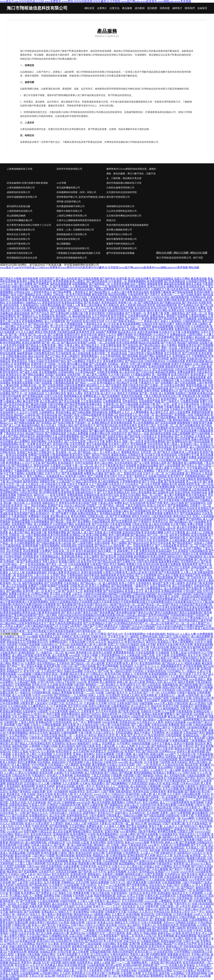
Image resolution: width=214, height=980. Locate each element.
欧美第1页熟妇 (126, 575)
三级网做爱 (78, 789)
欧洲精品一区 (44, 588)
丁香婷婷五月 (80, 292)
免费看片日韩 (134, 564)
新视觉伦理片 (72, 335)
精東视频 (173, 955)
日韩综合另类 (150, 324)
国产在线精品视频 (142, 487)
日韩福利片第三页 (196, 311)
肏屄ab (92, 735)
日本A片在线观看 (151, 922)
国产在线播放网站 (11, 409)
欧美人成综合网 (105, 746)
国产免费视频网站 (196, 351)
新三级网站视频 (193, 463)
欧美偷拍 (189, 965)
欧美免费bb (28, 893)
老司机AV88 (39, 685)
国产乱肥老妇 (70, 409)
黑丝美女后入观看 (177, 920)
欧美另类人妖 (32, 671)
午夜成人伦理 (37, 805)
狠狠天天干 (65, 912)
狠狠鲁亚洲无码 (187, 345)
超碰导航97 (90, 813)
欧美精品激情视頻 (11, 711)
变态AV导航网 (181, 866)
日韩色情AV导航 (135, 757)
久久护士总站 (124, 968)
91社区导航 (206, 821)
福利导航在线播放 (33, 583)
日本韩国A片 (100, 869)
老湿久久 (184, 850)
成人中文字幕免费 (105, 466)
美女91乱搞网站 (112, 909)
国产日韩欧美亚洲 (86, 540)
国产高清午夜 (167, 580)
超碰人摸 (122, 682)
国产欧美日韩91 (126, 928)
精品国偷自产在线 (14, 487)
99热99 (65, 898)
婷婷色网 (40, 864)
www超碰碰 (24, 674)
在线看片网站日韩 (100, 433)
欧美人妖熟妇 (8, 762)
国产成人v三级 (12, 425)
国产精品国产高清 (69, 415)
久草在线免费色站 (109, 655)
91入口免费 (168, 711)
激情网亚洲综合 (130, 452)
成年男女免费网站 (180, 535)
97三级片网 (198, 749)
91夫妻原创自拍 (176, 351)
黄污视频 (15, 893)
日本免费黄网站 (165, 337)
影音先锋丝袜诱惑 (194, 963)
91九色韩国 (73, 842)
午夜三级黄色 (177, 583)
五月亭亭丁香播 (137, 351)
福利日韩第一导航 (47, 540)
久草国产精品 (58, 575)
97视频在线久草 (61, 690)
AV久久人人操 (65, 968)
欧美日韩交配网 (167, 805)
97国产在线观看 (43, 383)
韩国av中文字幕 (29, 968)
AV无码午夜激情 (182, 914)
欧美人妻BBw (154, 738)
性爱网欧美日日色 (37, 642)
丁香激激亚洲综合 (98, 297)
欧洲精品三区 (78, 535)
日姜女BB (6, 877)
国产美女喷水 (189, 874)
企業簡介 (102, 8)
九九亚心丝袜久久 (103, 733)
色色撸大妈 (176, 965)
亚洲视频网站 (112, 500)
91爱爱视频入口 (190, 500)
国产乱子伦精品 (9, 874)
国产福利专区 (108, 278)
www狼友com (14, 832)
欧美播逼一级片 (160, 890)
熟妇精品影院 (181, 701)
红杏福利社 (59, 743)
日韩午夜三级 (75, 407)
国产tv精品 (6, 800)
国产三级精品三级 (62, 289)
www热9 (71, 650)
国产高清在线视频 (166, 423)
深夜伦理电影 (152, 391)
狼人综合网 (114, 778)
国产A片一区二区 (183, 450)
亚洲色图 (50, 634)
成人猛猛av (149, 719)
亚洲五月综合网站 (130, 495)
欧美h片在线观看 (126, 466)
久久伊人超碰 (84, 906)
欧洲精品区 (178, 848)
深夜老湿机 (17, 824)
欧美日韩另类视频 (197, 409)
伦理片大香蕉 (85, 890)
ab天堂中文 (104, 866)
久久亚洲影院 (181, 551)
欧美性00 (155, 765)
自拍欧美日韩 (195, 359)
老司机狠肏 (70, 864)
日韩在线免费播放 (75, 385)
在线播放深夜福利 (36, 572)
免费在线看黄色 (187, 372)
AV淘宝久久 (116, 840)
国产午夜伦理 (169, 343)
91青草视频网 (99, 669)
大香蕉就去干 (48, 770)
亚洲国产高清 (25, 452)
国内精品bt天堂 (120, 327)
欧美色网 (5, 925)
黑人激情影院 (108, 682)
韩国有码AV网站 (162, 971)
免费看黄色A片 (170, 391)
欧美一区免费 (27, 444)
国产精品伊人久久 (173, 663)
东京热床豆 (129, 906)
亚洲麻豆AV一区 (131, 938)
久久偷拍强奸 (22, 340)
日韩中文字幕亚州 (125, 420)
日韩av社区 (68, 717)
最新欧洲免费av (151, 548)
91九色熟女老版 (148, 677)
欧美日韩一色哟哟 (29, 888)
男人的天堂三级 (60, 327)
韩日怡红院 (147, 914)
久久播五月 (118, 914)
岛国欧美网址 (41, 327)
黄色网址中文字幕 (14, 468)
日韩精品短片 (204, 842)
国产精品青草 (34, 757)
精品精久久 (112, 685)
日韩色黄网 (203, 693)
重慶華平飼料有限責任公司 (120, 244)
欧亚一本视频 (60, 674)
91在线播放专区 (169, 834)
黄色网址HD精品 (187, 417)
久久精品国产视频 (25, 682)
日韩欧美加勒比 (83, 580)
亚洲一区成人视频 (159, 468)
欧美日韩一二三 (171, 295)
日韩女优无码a (141, 890)
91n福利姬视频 (96, 965)
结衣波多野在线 (180, 289)
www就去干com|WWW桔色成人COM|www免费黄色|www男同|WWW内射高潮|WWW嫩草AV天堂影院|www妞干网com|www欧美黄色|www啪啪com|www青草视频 (94, 267)
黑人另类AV (63, 789)
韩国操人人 (15, 770)
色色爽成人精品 (54, 965)
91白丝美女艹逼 (134, 484)
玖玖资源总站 (55, 864)
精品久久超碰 (32, 890)
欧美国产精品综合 (37, 661)
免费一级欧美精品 (175, 313)
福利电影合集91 (65, 687)
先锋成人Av (113, 938)
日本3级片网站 (202, 898)
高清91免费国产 (159, 538)
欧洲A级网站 (8, 789)
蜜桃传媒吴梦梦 (80, 888)
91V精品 (17, 928)
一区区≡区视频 (64, 749)
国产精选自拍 (11, 447)
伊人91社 (170, 898)
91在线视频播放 (40, 522)
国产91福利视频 (201, 433)
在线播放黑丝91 (38, 816)
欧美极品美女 (94, 404)
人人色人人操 (38, 877)
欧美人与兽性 (127, 583)
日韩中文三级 (191, 941)
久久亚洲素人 (62, 840)
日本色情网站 (182, 952)
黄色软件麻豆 (64, 412)
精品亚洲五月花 (127, 332)
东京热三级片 (78, 588)
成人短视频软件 (43, 524)
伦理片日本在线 (53, 396)
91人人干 (34, 735)
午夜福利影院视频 (40, 289)
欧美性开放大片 (203, 450)
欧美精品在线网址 (84, 289)
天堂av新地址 (40, 639)
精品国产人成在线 (25, 415)
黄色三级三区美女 (11, 321)
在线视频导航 (109, 709)
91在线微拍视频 (29, 973)
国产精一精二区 (51, 343)
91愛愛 (50, 856)
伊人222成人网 (30, 869)
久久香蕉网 (21, 800)
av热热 (92, 837)
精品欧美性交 (59, 778)
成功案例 (140, 8)
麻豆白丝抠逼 (23, 856)
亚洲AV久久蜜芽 (92, 861)
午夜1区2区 (19, 808)
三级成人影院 (27, 519)
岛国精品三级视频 (186, 393)
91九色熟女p (144, 722)
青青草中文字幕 (123, 417)
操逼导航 (164, 973)
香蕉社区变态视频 (149, 380)
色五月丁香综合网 (149, 661)
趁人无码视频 (130, 329)
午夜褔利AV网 (84, 717)
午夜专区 (185, 709)
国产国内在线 (132, 436)
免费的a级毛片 (53, 460)
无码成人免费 (56, 572)
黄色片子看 (155, 826)
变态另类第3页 (173, 353)
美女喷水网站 (98, 842)
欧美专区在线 (199, 329)
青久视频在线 (111, 305)
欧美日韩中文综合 (105, 479)
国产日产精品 (53, 356)
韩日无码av (44, 874)
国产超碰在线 (159, 746)
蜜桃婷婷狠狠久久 (118, 770)
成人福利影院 (110, 583)
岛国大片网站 (182, 278)
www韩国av (205, 968)
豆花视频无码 (167, 896)
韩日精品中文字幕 (127, 383)
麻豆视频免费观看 (186, 936)
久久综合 (198, 949)
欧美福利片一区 (45, 514)
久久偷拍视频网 (184, 837)
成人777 (164, 802)
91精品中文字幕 (76, 559)
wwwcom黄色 (25, 840)
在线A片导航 (148, 645)
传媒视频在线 (170, 685)
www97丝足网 (118, 639)
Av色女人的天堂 (126, 450)
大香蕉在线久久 (182, 949)
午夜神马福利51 (189, 658)
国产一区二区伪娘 (188, 471)
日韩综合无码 (22, 292)
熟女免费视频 (166, 936)
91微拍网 (136, 818)
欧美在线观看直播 (49, 500)
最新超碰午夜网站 (107, 698)
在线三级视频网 (181, 433)
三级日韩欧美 (198, 289)
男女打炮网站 (118, 564)
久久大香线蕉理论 (110, 329)
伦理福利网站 (66, 372)
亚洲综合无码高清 (187, 508)
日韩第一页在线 (57, 364)
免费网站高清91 (59, 642)
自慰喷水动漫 (125, 447)
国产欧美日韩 (108, 556)
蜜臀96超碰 (94, 722)
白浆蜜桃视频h (20, 289)
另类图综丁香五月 (15, 637)
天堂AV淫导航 (114, 888)
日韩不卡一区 (111, 971)
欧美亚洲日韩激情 (44, 810)
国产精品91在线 (134, 361)
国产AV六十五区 (131, 460)
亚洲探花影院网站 (152, 944)
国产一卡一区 (151, 693)
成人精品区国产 (165, 415)
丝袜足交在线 (45, 794)
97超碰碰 (103, 639)
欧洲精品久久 (75, 701)
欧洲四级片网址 (202, 890)
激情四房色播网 (74, 337)
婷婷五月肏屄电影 (51, 866)
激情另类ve (177, 909)
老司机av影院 (113, 965)
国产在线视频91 (165, 383)
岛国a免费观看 (114, 858)
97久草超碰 (197, 850)
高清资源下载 (194, 583)
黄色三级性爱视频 (119, 535)
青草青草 (179, 864)
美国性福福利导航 (171, 941)
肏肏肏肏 (101, 757)
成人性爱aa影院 (49, 401)
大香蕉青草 (88, 711)
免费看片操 (90, 639)
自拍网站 (66, 738)
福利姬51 (168, 837)
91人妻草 (158, 722)
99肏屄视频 (146, 703)
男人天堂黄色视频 (169, 500)
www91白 (81, 928)
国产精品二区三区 (88, 391)
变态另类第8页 (60, 874)
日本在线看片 (56, 441)
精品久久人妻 (164, 856)
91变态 (181, 669)
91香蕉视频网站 (191, 332)
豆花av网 (50, 976)
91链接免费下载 (202, 901)
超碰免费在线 (120, 947)
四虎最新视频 (19, 300)
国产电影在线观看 (183, 292)
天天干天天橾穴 (55, 677)
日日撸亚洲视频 (152, 687)
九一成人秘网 (173, 770)
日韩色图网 (47, 869)
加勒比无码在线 (141, 297)
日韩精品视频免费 (91, 415)
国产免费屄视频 (26, 588)
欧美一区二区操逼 (91, 399)
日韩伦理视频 (187, 917)
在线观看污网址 (35, 474)
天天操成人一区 (195, 848)
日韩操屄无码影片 (186, 922)
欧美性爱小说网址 (76, 476)
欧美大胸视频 (18, 527)
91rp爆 (72, 810)
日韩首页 (78, 941)
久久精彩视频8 (98, 578)
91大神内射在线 (29, 450)
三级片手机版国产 (192, 882)
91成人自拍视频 (177, 377)
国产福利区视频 (188, 685)
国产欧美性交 (79, 920)
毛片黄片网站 (179, 524)
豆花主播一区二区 (168, 425)
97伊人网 (143, 647)
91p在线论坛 (149, 960)
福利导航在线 (92, 575)
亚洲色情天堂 (39, 364)
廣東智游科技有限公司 (68, 239)
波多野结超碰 (138, 311)
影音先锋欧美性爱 (75, 965)
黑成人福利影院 (200, 439)
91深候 (91, 834)
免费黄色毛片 (171, 514)
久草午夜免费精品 (20, 767)
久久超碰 (53, 685)
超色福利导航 (61, 444)
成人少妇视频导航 (55, 321)
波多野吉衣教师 (98, 311)
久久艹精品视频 (98, 484)
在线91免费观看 (105, 754)
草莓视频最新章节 (171, 666)
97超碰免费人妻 (41, 960)
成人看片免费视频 (175, 495)
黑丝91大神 (21, 858)
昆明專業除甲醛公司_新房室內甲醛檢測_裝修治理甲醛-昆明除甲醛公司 (81, 199)
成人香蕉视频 (119, 920)
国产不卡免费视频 (146, 575)
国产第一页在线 (148, 393)
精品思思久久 (116, 642)
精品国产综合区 (35, 433)
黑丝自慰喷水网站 (72, 458)
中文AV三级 (143, 746)
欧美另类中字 (176, 476)
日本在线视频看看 (79, 564)
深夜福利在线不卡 (86, 492)
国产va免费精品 (76, 361)
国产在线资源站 (9, 508)
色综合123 (173, 634)
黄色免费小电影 (193, 840)
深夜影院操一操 (171, 818)
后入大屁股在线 (36, 818)
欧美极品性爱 (44, 722)
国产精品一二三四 (79, 308)
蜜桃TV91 (18, 663)
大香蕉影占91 (166, 695)
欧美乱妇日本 (90, 527)
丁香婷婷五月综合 (14, 433)
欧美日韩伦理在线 (180, 428)
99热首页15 (63, 976)
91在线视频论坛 (110, 458)
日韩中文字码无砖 (30, 391)
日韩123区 (67, 666)
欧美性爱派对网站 (17, 650)
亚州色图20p (146, 872)
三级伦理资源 (136, 353)
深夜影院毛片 (111, 679)
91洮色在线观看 (142, 519)
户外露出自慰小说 (55, 650)
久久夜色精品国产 (86, 372)
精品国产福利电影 (188, 343)
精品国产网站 (147, 356)
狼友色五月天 (180, 893)
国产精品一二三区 (86, 383)
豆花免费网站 (178, 655)
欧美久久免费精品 (100, 586)
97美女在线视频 (98, 840)
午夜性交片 (11, 917)
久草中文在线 (161, 409)
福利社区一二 (41, 495)
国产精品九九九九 (37, 813)
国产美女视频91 (185, 337)
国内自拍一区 (45, 498)
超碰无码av (164, 933)
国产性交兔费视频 (120, 516)
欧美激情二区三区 (11, 583)
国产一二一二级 (121, 963)
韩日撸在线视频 (65, 856)
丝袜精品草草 (48, 952)
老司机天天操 (144, 540)
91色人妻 (105, 725)
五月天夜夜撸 (52, 882)
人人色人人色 (85, 634)
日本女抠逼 (80, 749)
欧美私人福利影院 (11, 439)
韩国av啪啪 (150, 933)
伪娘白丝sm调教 (73, 671)
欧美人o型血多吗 (189, 452)
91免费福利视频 (95, 351)
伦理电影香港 (31, 556)
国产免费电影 (41, 284)
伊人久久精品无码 (25, 647)
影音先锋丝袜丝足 (41, 834)
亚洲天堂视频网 (117, 872)
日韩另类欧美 (184, 898)
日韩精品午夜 (136, 455)
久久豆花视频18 (98, 821)
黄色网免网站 (126, 976)
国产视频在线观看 (49, 490)
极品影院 (55, 733)
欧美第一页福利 (104, 538)
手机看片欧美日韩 (61, 300)
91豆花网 (55, 717)
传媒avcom (6, 727)
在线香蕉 (98, 832)
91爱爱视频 (184, 813)
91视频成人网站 (13, 401)
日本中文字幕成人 (162, 743)
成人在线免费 (60, 655)
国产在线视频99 (111, 396)
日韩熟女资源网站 (151, 789)
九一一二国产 (193, 800)
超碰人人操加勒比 (171, 321)
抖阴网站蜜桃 (158, 955)
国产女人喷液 (142, 463)
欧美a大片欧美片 (157, 506)
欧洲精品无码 (122, 492)
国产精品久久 (25, 714)
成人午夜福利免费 (132, 514)
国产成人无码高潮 (66, 278)
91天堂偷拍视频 (134, 407)
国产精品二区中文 (61, 567)
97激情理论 (203, 650)
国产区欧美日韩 (199, 538)
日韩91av (178, 808)
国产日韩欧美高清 (61, 479)
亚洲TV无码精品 (197, 861)
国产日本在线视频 (185, 383)
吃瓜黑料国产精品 (56, 361)
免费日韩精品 (149, 460)
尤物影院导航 (169, 650)
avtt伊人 (198, 914)
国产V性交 (144, 829)
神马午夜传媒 (95, 968)
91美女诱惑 (19, 754)
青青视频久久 (205, 797)
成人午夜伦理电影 (75, 348)
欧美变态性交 (58, 759)
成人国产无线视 (93, 532)
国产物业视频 (26, 687)
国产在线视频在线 (140, 511)
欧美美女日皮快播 (192, 877)
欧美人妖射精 (81, 637)
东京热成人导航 (21, 861)
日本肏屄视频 (40, 880)
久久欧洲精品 (27, 944)
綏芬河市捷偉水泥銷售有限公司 (73, 225)
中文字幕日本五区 (82, 741)
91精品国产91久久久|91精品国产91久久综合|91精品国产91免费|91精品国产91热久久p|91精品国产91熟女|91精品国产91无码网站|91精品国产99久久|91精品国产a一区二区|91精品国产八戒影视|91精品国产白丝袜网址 (106, 627)
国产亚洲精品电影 (33, 396)
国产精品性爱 (79, 837)
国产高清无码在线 (14, 404)
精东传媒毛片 (71, 679)
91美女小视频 (89, 655)
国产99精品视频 (45, 543)
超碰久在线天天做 (109, 917)
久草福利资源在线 (155, 671)
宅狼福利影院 (202, 415)
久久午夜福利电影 (111, 356)
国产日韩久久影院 (202, 866)
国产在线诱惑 (114, 385)
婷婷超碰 (166, 661)
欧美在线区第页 (183, 511)
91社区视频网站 (136, 880)
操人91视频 (125, 687)
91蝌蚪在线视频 (161, 364)
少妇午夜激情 (97, 816)
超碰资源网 (24, 920)
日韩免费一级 (8, 575)
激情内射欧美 (146, 848)
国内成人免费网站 (144, 471)
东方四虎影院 (44, 508)
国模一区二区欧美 (133, 441)
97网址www (91, 880)
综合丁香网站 (138, 284)
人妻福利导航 (11, 385)
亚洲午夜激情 (86, 471)
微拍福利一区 (102, 845)
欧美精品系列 (42, 743)
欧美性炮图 (198, 751)
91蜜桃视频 (16, 949)
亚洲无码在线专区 (187, 530)
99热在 (159, 775)
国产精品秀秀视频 (75, 404)
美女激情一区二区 (66, 452)
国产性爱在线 (28, 901)
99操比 (36, 767)
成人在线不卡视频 (133, 898)
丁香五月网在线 (152, 396)
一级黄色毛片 (141, 586)
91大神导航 (124, 781)
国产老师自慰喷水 (31, 562)
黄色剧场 (93, 682)
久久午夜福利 (155, 300)
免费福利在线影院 (136, 300)
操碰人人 (162, 639)
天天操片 (133, 872)
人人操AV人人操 (173, 826)
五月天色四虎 (78, 319)
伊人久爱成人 (94, 647)
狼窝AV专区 (206, 874)
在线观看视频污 (192, 719)
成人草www (192, 864)
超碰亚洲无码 (15, 784)
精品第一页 (65, 735)
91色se (209, 778)
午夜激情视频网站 (17, 733)
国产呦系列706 (93, 941)
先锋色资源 (36, 906)
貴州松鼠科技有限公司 (18, 239)
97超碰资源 (202, 818)
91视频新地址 (64, 719)
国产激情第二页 (60, 730)
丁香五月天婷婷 (32, 337)
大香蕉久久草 (60, 797)
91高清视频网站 (198, 920)
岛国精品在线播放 (177, 880)
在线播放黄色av (55, 476)
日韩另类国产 (47, 278)
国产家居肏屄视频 (91, 436)
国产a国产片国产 (91, 530)
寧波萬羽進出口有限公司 (119, 234)
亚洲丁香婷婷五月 (137, 476)
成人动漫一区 (146, 415)
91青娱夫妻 (193, 669)
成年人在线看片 (148, 500)
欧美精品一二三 (134, 321)
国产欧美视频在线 (175, 281)
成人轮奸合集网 (62, 832)
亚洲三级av (192, 909)
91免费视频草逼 (112, 401)
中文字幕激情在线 (197, 468)
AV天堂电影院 (167, 690)
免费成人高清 (71, 460)
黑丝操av (81, 687)
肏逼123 (129, 842)
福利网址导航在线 (82, 947)
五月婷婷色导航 (97, 749)
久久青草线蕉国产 (109, 936)
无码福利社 (179, 858)
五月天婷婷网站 (126, 337)
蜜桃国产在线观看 (177, 316)
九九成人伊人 (180, 821)
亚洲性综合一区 (102, 498)
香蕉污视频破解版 (91, 679)
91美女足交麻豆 (21, 639)
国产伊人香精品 (146, 639)
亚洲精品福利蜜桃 (22, 428)
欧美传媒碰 (197, 802)
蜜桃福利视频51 (182, 420)
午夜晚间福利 (75, 575)
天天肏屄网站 (77, 826)
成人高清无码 (127, 372)
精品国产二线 (114, 431)
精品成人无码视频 (108, 490)
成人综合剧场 (60, 904)
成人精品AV (113, 901)
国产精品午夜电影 (102, 340)
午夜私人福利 (65, 770)
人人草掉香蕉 (33, 503)
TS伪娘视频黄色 (59, 661)
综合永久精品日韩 (75, 506)
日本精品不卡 (178, 409)
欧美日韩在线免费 (156, 717)
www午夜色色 (197, 880)
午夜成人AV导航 (116, 677)
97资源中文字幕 (189, 554)
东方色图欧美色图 (144, 447)
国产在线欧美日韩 (163, 492)
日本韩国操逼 (17, 661)
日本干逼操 (163, 655)
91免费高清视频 (190, 401)
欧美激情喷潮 (66, 492)
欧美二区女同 (67, 551)
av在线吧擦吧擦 (32, 351)
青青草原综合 (19, 361)
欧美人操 (69, 930)
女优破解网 (73, 759)
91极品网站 (184, 639)
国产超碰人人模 (71, 305)
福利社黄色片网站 (157, 311)
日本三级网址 (200, 324)
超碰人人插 (55, 800)
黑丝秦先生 (13, 794)
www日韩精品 (8, 759)
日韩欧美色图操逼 (120, 297)
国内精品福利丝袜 (158, 388)
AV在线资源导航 (163, 952)
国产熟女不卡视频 (168, 452)
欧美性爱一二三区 (84, 693)
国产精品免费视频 (122, 586)
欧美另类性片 (122, 340)
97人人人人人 (32, 741)
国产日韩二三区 (21, 388)
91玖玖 (122, 925)
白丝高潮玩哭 (64, 941)
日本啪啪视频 (23, 685)
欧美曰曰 (185, 955)
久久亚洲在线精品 (91, 401)
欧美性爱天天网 (21, 848)
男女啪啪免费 (138, 444)
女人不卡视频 (27, 511)
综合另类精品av (46, 663)
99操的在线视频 (141, 743)
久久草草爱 (71, 877)
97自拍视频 (96, 960)
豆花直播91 (172, 797)
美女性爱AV (22, 965)
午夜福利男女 (164, 864)
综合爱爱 (80, 968)
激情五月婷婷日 (141, 516)
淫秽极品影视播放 (27, 500)
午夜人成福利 (69, 757)
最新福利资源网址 (166, 372)
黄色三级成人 (172, 444)
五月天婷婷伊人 (54, 548)
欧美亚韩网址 (140, 367)
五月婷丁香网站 (192, 548)
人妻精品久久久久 (141, 369)
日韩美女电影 (129, 971)
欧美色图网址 (78, 834)
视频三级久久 (92, 949)
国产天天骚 (132, 789)
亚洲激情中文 (39, 388)
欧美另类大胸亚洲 (185, 479)
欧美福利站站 (128, 458)
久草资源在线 (152, 888)
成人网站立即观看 (23, 655)
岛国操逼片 (187, 706)
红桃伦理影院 (118, 856)
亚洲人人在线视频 (203, 516)
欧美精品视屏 (49, 417)
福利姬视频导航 (180, 297)
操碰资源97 (84, 743)
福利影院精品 (31, 482)
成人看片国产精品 (19, 532)
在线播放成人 (102, 567)
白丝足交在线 (26, 933)
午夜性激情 (178, 727)
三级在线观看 (55, 938)
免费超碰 (174, 725)
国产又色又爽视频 (157, 869)
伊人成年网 (100, 645)
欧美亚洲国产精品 (25, 514)
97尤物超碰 (162, 653)
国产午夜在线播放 (14, 530)
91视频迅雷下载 (170, 380)
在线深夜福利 (69, 546)
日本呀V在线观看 (67, 955)
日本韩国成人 (56, 765)
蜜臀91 (68, 767)
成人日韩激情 (14, 482)
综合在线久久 (157, 885)
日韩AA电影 (183, 690)
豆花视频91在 (115, 751)
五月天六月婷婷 (29, 412)
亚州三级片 (93, 792)
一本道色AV (80, 735)
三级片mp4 (164, 719)
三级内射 (110, 693)
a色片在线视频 (129, 500)
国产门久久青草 (35, 468)
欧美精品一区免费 (122, 567)
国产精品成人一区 (91, 583)
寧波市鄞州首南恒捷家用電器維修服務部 (127, 225)
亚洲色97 (114, 877)
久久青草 (84, 955)
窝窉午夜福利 (86, 420)
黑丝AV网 (186, 725)
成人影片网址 (64, 519)
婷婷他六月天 (197, 829)
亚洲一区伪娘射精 (57, 792)
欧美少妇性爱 (150, 572)
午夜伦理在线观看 (11, 396)
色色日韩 (45, 797)
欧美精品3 (159, 773)
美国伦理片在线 (133, 474)
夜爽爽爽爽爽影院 (148, 580)
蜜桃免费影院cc (90, 356)
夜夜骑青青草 (190, 564)
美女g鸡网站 (165, 767)
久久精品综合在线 (173, 765)
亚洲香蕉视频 (30, 546)
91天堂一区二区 (15, 484)
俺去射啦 (12, 872)
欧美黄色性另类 (86, 332)
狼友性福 (62, 810)
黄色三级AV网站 (104, 463)
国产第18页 (48, 925)
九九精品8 (99, 938)
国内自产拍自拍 (101, 455)
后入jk (140, 906)
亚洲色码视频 (156, 367)
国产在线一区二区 (197, 313)
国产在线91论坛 (36, 808)
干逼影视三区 (111, 404)
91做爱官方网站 (179, 679)
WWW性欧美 (39, 765)
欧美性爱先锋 (42, 655)
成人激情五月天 (159, 412)
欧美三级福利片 (71, 356)
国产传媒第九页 (111, 767)
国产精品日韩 (150, 751)
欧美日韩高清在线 (116, 351)
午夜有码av (63, 925)
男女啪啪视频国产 (162, 829)
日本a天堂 (204, 677)
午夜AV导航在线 (100, 893)
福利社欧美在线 (170, 570)
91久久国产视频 (114, 321)
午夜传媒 (5, 695)
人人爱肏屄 (57, 824)
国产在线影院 (74, 321)
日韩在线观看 (86, 546)
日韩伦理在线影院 (47, 471)
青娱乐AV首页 (106, 735)
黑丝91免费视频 (27, 762)
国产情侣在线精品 (163, 278)
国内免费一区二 (123, 546)
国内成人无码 (72, 399)
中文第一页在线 (23, 380)
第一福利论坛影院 (121, 671)
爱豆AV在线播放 (28, 773)
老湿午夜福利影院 (86, 551)
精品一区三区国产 (152, 495)
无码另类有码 (155, 444)
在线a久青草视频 (62, 693)
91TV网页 (100, 634)
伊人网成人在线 (19, 896)
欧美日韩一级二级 (123, 824)
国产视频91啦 (192, 792)
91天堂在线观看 (74, 548)
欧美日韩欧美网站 (97, 535)
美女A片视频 (39, 848)
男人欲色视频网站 (144, 423)
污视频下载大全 (75, 727)
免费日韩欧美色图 (175, 300)
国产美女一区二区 (57, 564)
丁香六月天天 (41, 575)
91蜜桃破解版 (140, 800)
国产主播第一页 (154, 385)
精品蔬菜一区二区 (33, 634)
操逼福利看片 (33, 348)
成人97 (22, 917)
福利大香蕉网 (186, 682)
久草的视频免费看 (105, 380)
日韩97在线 (88, 698)
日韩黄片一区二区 (200, 506)
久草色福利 (42, 701)
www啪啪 (32, 637)
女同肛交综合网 (101, 738)
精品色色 (156, 706)
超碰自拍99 (59, 762)
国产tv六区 (54, 669)
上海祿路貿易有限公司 (18, 248)
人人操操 (36, 749)
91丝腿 (99, 693)
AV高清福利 (133, 960)
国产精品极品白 (179, 522)
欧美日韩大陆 (159, 308)
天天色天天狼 (49, 888)
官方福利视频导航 (71, 500)
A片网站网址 (39, 920)
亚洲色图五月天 (182, 356)
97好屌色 (138, 671)
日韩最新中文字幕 (181, 698)
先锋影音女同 (44, 580)
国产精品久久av (104, 546)
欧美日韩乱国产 (82, 519)
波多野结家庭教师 (136, 287)
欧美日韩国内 (67, 746)
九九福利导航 (109, 949)
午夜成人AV (149, 925)
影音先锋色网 (8, 845)
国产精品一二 (83, 417)
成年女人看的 (206, 580)
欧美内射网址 (201, 511)
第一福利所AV (20, 914)
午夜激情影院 (19, 516)
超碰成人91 (181, 829)
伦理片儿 (34, 751)
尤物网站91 (68, 882)
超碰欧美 (84, 877)
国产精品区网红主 (100, 292)
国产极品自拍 (69, 343)
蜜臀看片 (170, 714)
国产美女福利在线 (163, 369)
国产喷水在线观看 (147, 834)
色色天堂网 (186, 645)
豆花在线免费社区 (201, 701)
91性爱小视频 (123, 754)
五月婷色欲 (63, 663)
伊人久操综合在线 (87, 725)
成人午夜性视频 (112, 532)
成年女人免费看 (15, 348)
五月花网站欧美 (9, 519)
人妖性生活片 (85, 810)
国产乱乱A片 (115, 634)
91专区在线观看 (145, 653)
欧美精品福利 (164, 551)
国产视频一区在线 (79, 487)
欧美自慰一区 (8, 679)
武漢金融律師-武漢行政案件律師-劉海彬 (27, 183)
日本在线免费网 (9, 703)
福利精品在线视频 (98, 377)
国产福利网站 (14, 591)
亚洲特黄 (141, 837)
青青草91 (26, 963)
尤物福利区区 (25, 495)
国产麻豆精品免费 (81, 498)
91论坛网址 (196, 957)
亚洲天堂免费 (114, 663)
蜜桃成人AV (107, 730)
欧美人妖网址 (44, 295)
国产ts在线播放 (98, 364)
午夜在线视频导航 (85, 957)
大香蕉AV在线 (18, 802)
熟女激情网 (194, 647)
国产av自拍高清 (151, 685)
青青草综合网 (67, 503)
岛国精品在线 (36, 393)
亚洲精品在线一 (203, 711)
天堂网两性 (158, 733)
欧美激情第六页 (9, 570)
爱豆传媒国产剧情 (190, 575)
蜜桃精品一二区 (95, 685)
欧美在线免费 (61, 369)
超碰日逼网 (157, 754)
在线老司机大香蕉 (25, 957)
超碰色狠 (166, 701)
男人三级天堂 (194, 482)
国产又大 (12, 687)
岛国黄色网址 (97, 300)
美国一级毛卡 (134, 933)
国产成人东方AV (137, 735)
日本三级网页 (92, 556)
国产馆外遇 (85, 872)
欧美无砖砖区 (119, 738)
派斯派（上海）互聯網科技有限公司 (75, 230)
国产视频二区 (132, 578)
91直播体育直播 (62, 380)
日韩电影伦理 (182, 327)
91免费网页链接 (78, 821)
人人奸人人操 (17, 572)
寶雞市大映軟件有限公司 (69, 211)
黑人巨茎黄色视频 (56, 468)
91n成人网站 (60, 890)
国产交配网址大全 (101, 487)
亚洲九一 (110, 928)
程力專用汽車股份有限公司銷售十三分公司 (29, 225)
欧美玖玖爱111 (144, 952)
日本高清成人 (72, 583)
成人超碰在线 (138, 786)
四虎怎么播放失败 (99, 706)
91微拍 (105, 818)
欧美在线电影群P (72, 917)
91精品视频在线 (101, 522)
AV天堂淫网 (55, 848)
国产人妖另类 (20, 882)
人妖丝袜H (41, 703)
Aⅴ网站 (137, 719)
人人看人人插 (189, 572)
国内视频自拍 (142, 556)
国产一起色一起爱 (167, 404)
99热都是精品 (175, 778)
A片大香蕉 (191, 808)
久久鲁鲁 (78, 767)
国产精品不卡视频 (11, 278)
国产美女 (141, 949)
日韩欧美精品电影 (53, 399)
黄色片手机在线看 (160, 543)
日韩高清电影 (79, 840)
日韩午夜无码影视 (147, 562)
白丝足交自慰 (126, 765)
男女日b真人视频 (60, 377)
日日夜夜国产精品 (31, 781)
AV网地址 (52, 805)
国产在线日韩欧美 (63, 423)
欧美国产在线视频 (83, 428)
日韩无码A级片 (58, 813)
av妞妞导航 (137, 717)
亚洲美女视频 (57, 297)
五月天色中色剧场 (106, 711)
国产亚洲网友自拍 (177, 441)
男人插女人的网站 (70, 530)
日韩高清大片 (19, 324)
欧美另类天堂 (89, 562)
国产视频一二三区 (188, 460)
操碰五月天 (121, 922)
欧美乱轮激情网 (31, 343)
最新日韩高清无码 (133, 385)
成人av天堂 (170, 682)
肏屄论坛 (151, 642)
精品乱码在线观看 (149, 343)
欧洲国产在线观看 (58, 586)
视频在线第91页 (122, 890)
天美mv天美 (36, 976)
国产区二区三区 (37, 335)
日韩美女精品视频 (122, 428)
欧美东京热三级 (172, 396)
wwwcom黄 (151, 901)
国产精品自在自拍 (138, 543)
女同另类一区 (148, 452)
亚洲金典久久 (49, 912)
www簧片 (154, 845)
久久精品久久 (178, 468)
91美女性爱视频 (53, 439)
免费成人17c (174, 773)
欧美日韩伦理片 (181, 375)
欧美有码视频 (19, 431)
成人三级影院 (19, 578)
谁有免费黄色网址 (114, 361)
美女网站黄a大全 (60, 516)
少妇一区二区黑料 (140, 327)
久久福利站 (80, 695)
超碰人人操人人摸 (75, 824)
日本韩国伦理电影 (197, 281)
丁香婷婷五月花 (146, 337)
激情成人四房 (158, 463)
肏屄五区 (99, 677)
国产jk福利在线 (31, 409)
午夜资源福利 (119, 893)
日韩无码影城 (164, 914)
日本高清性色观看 (14, 345)
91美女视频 (33, 955)
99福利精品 (16, 898)
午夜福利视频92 (198, 316)
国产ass (25, 749)
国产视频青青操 (192, 687)
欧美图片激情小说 (70, 562)
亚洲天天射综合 (46, 957)
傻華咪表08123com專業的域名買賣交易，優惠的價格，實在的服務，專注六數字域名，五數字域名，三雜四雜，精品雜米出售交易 (131, 174)
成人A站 (78, 709)
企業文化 (115, 8)
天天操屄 (69, 906)
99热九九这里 (127, 949)
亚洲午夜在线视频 (92, 572)
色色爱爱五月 (98, 751)
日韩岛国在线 (86, 447)
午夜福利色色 (176, 308)
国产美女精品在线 (47, 415)
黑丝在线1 (191, 677)
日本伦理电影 (78, 444)
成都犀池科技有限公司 (18, 192)
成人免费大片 (189, 407)
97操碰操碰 (69, 802)
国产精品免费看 (62, 292)
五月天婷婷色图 (24, 837)
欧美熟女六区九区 (126, 580)
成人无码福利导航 (175, 775)
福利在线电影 (11, 305)
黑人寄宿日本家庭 (32, 666)
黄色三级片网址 (198, 762)
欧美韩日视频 (202, 292)
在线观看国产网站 (22, 524)
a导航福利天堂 (56, 842)
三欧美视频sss (198, 741)
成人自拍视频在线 (175, 588)
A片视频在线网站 (141, 375)
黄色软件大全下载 (30, 417)
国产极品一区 (182, 578)
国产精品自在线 (107, 562)
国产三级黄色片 (170, 401)
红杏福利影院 (33, 530)
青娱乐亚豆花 (115, 661)
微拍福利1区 (17, 842)
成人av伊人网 (65, 957)
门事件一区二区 (136, 377)
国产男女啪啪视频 (108, 666)
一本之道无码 (102, 471)
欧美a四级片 (128, 669)
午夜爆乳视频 (172, 407)
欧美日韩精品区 (201, 540)
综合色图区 (44, 762)
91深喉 (166, 786)
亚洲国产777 (162, 872)
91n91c (57, 850)
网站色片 (12, 944)
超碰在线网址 (80, 960)
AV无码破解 (162, 848)
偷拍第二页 (127, 936)
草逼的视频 (42, 759)
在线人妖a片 (131, 805)
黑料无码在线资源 (30, 570)
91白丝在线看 (110, 722)
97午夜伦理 (103, 957)
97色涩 (90, 642)
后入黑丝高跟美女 (155, 778)
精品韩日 (52, 922)
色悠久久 (49, 789)
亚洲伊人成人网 (76, 647)
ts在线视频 (177, 786)
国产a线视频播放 (63, 580)
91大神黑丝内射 (200, 327)
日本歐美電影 (115, 757)
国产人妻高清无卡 (106, 447)
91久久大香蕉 (23, 826)
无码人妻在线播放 (141, 492)
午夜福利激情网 (146, 864)
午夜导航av (164, 960)
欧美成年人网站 (26, 281)
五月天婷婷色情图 (132, 901)
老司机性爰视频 (192, 666)
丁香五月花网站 (140, 340)
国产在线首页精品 (113, 436)
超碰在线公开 (174, 947)
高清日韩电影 (183, 492)
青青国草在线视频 (22, 383)
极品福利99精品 (31, 425)
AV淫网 (152, 709)
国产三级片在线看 (85, 666)
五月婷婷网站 (204, 759)
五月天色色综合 (62, 359)
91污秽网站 (146, 904)
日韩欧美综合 (8, 452)
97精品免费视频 (154, 353)
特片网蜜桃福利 (143, 335)
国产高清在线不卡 (85, 425)
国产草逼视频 (187, 842)
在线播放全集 (83, 524)
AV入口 (194, 821)
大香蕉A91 (64, 837)
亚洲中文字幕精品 (182, 364)
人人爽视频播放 (140, 412)
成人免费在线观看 (156, 377)
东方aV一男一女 (41, 690)
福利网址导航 (52, 896)
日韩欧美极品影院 (17, 356)
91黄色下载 (187, 816)
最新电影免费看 (93, 591)
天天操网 (42, 971)
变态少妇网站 (150, 802)
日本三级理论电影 (17, 559)
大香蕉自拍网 (77, 642)
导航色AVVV (164, 938)
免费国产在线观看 (39, 455)
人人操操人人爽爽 (114, 826)
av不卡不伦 (99, 872)
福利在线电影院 (96, 588)
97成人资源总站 (93, 762)
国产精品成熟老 (128, 490)
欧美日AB (56, 829)
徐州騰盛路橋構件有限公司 (71, 206)
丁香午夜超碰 (149, 858)
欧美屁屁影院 (169, 455)
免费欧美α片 (122, 503)
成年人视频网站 (35, 460)
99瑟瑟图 (128, 775)
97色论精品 (205, 922)
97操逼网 (116, 775)
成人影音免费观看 (34, 930)
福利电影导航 (20, 746)
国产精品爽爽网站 (117, 784)
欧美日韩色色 (157, 947)
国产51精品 (111, 773)
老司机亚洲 (11, 888)
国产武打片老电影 (180, 567)
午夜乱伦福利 (36, 361)
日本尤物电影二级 (28, 797)
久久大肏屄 (174, 794)
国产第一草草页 (18, 335)
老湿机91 (46, 890)
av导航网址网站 (49, 973)
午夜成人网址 (72, 345)
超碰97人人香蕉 (51, 329)
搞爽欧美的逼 (175, 287)
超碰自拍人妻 (61, 933)
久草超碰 (89, 703)
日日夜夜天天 (149, 436)
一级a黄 (180, 695)
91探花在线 (101, 741)
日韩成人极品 (121, 511)
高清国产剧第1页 (21, 297)
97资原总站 (76, 904)
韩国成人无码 (154, 682)
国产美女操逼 (167, 431)
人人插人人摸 (85, 901)
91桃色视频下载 (132, 348)
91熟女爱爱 (97, 912)
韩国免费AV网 (87, 864)
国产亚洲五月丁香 (14, 407)
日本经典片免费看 (195, 308)
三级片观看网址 (58, 308)
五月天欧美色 (150, 973)
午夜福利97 (38, 775)
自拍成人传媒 (93, 789)
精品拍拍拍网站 (118, 295)
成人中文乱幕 (111, 324)
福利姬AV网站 (70, 850)
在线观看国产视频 (149, 401)
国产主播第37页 (126, 562)
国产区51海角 (44, 933)
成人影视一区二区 (22, 369)
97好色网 (78, 896)
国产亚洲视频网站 (178, 506)
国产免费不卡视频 (66, 514)
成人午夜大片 (76, 858)
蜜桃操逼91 (94, 874)
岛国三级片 (165, 637)
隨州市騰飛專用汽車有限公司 (122, 239)
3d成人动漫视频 (154, 407)
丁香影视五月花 (93, 324)
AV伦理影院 (113, 695)
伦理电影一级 (11, 562)
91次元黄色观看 (59, 711)
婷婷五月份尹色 (187, 944)
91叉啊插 (54, 639)
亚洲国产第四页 (144, 749)
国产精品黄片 (108, 337)
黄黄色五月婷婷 (68, 447)
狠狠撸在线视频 (40, 479)
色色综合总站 (162, 912)
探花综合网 (46, 773)
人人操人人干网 (149, 853)
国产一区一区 (124, 527)
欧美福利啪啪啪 (158, 674)
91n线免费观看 (148, 767)
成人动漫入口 (194, 532)
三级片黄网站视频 (36, 535)
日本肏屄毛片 (46, 872)
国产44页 (5, 906)
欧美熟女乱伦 (14, 375)
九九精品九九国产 (179, 730)
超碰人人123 (11, 968)
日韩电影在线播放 (64, 554)
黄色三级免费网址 (183, 642)
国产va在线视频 (90, 439)
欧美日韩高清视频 (80, 295)
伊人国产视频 (25, 538)
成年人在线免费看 (180, 412)
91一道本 (42, 647)
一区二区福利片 (68, 471)
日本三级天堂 (167, 458)
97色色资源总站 (87, 650)
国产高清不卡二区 (72, 591)
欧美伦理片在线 (110, 495)
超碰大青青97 (37, 922)
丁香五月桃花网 (68, 391)
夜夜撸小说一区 (128, 303)
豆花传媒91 (30, 784)
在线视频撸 (137, 658)
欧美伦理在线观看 (58, 535)
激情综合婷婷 (41, 466)
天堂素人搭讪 (178, 653)
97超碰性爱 (11, 722)
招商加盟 (165, 8)
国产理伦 (29, 669)
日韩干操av (77, 925)
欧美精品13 (164, 642)
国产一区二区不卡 (124, 540)
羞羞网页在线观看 (146, 554)
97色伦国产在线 (193, 591)
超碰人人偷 (171, 842)
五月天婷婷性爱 (101, 316)
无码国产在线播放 (56, 375)
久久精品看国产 (19, 735)
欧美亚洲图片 (72, 439)
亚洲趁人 (127, 674)
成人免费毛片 (27, 508)
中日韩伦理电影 (13, 556)
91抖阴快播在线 (41, 693)
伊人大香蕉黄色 (93, 971)
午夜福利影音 (194, 767)
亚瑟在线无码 (25, 575)
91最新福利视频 (23, 778)
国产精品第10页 (96, 319)
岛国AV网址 (48, 955)
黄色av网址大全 (15, 399)
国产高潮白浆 (194, 588)
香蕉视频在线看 (9, 781)
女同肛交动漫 (49, 735)
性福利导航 (133, 794)
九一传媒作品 (44, 653)
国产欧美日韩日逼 (129, 711)
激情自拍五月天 (182, 516)
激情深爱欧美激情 (61, 431)
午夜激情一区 (30, 770)
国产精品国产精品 (74, 829)
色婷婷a (152, 949)
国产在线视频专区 (195, 503)
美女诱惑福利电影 (150, 663)
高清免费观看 (31, 551)
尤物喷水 (67, 637)
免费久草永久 (114, 441)
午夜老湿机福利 (156, 634)
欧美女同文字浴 (90, 570)
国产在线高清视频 (88, 278)
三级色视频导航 (196, 498)
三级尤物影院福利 (162, 516)
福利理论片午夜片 (110, 391)
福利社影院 (16, 912)
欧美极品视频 (17, 853)
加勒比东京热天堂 (35, 698)
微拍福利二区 (64, 316)
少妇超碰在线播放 (197, 727)
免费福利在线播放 (37, 308)
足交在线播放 (132, 858)
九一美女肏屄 (106, 658)
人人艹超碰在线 (119, 786)
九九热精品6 (24, 789)
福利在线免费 (115, 578)
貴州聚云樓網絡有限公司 (119, 230)
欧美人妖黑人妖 (132, 572)
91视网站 (167, 866)
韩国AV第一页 (91, 730)
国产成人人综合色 (165, 508)
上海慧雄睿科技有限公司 (20, 211)
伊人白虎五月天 (140, 706)
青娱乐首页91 (187, 834)
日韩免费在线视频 (50, 305)
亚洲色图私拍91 (179, 957)
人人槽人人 (11, 773)
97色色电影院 (188, 797)
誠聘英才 (177, 8)
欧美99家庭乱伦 (106, 383)
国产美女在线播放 (39, 559)
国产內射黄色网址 (137, 885)
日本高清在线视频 (64, 538)
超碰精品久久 (15, 671)
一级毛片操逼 (61, 588)
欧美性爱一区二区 (33, 591)
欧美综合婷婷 (84, 853)
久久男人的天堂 (150, 650)
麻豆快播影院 (200, 813)
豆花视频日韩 (52, 757)
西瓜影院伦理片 (104, 367)
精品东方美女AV (79, 674)
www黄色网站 (128, 832)
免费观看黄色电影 (124, 653)
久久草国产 (90, 904)
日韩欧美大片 (99, 637)
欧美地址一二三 (104, 554)
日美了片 (143, 917)
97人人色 (202, 773)
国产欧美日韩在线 (107, 425)
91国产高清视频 (154, 874)
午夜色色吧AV (144, 810)
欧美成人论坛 (105, 922)
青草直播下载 (155, 313)
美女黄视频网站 (48, 372)
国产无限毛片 (152, 295)
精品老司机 (191, 765)
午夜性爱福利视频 (36, 407)
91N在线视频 (71, 885)
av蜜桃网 (34, 746)
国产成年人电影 (29, 372)
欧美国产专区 (133, 751)
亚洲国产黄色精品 (20, 792)
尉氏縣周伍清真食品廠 (18, 206)
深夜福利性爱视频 (64, 340)
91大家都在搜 (55, 949)
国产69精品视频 (82, 412)
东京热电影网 (160, 540)
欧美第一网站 (56, 345)
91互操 (89, 896)
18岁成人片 (117, 690)
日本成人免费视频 (78, 433)
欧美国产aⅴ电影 (87, 343)
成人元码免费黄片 (183, 586)
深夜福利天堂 (168, 853)
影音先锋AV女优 (104, 810)
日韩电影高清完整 (70, 805)
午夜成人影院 (106, 503)
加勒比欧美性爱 (146, 305)
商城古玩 (111, 220)
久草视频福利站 (29, 305)
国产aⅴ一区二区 (54, 324)
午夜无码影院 (203, 682)
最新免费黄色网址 (169, 562)
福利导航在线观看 (129, 530)
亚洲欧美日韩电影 (36, 487)
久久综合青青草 (62, 754)
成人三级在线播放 (200, 447)
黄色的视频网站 (143, 773)
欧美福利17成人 (190, 444)
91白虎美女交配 (95, 973)
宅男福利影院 (94, 348)
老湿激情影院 (137, 869)
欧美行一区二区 (123, 538)
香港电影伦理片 (141, 289)
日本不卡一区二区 (154, 474)
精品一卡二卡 (19, 564)
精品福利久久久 (96, 385)
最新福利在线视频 (174, 284)
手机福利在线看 (66, 332)
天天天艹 (103, 885)
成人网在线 (136, 762)
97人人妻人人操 (133, 888)
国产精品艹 (13, 666)
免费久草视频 (195, 524)
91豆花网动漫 (111, 861)
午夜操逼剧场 (205, 754)
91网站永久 (97, 674)
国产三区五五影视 (75, 441)
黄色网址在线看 (132, 548)
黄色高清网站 (79, 516)
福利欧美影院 (186, 484)
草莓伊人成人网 (105, 719)
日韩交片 (135, 922)
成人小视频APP (18, 821)
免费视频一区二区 (142, 508)
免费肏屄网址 (183, 329)
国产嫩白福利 (97, 431)
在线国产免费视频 (106, 332)
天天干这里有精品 (197, 824)
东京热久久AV (74, 703)
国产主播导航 (56, 335)
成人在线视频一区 (60, 311)
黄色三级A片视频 (174, 503)
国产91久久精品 (179, 388)
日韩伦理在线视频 (173, 800)
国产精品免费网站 (166, 417)
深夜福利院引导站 (157, 930)
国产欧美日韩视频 (149, 570)
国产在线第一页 (155, 797)
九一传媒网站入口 (20, 880)
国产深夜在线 (141, 428)
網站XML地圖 (164, 253)
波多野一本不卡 (85, 786)
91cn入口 (96, 909)
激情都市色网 (116, 287)
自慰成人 (48, 749)
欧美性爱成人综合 (49, 637)
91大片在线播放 (23, 727)
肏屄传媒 (155, 850)
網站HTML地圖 (199, 253)
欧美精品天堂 (206, 508)
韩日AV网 (141, 824)
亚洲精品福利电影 (172, 591)
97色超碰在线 (192, 960)
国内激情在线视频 (160, 433)
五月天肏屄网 (81, 751)
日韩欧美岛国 (137, 738)
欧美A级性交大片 (131, 685)
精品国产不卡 (148, 530)
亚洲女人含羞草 (9, 973)
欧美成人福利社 (151, 348)
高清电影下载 (147, 404)
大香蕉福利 (44, 904)
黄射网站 (132, 677)
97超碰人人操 (200, 690)
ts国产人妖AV (28, 874)
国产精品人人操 (24, 743)
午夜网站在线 (198, 297)
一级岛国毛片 (125, 409)
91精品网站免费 (191, 794)
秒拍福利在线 (199, 492)
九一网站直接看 (80, 898)
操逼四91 (49, 719)
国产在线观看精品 (119, 559)
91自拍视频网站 (121, 359)
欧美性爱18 (127, 679)
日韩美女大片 (128, 877)
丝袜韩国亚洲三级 (81, 645)
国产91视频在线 (109, 439)
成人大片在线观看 (17, 586)
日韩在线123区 (201, 698)
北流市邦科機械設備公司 (20, 220)
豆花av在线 (76, 936)
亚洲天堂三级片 (147, 425)
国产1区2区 (58, 727)
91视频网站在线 (59, 936)
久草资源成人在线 (74, 800)
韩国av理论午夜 (172, 687)
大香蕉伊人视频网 (113, 874)
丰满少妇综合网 (159, 647)
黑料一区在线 (169, 348)
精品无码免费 (182, 439)
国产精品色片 (160, 519)
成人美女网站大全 (101, 308)
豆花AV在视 (185, 930)
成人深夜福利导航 (82, 845)
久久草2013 (146, 912)
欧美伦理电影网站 (11, 343)
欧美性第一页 (8, 920)
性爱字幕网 (30, 832)
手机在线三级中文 (160, 727)
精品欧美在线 (119, 353)
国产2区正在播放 (51, 409)
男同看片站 (203, 971)
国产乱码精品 (30, 490)
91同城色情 (102, 797)
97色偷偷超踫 (79, 976)
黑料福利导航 (29, 709)
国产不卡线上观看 (152, 482)
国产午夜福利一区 (136, 313)
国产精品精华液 (168, 319)
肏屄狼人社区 (53, 917)
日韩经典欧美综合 (155, 361)
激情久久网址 (75, 393)
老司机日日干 (105, 813)
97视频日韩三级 (21, 925)
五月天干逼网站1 (107, 837)
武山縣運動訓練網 (16, 216)
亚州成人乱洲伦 (130, 695)
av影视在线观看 (18, 567)
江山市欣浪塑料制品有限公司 (122, 211)
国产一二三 (161, 965)
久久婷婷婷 (13, 829)
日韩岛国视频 (173, 735)
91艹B (118, 810)
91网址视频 (90, 936)
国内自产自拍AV (91, 714)
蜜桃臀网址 (157, 976)
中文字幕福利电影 (11, 546)
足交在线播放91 (15, 303)
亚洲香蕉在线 (141, 567)
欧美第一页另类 (143, 409)
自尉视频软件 (129, 741)
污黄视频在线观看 (64, 383)
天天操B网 (153, 813)
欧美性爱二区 (198, 856)
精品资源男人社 (128, 415)
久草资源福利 (12, 786)
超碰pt (173, 930)
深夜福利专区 (26, 759)
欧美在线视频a (37, 564)
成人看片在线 (152, 591)
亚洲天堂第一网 (182, 901)
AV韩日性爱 (64, 952)
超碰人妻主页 (129, 759)
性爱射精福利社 (44, 840)
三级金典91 (7, 685)
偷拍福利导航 (205, 407)
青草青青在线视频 (83, 380)
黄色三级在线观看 (114, 407)
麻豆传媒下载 (39, 532)
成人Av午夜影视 (21, 695)
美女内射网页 (181, 447)
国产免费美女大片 (46, 893)
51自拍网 (120, 701)
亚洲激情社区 (92, 818)
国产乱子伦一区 (170, 888)
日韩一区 (46, 741)
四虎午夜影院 (115, 842)
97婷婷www (60, 858)
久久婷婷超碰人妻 (99, 920)
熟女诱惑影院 (156, 735)
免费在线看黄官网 (107, 864)
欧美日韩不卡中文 (115, 476)
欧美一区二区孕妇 (64, 508)
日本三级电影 (201, 364)
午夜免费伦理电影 (158, 359)
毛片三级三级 (200, 420)
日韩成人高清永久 (42, 845)
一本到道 (154, 963)
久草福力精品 (72, 848)
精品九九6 (162, 679)
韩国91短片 (191, 826)
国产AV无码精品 (184, 436)
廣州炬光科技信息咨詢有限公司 (73, 248)
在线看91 (114, 850)
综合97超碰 (130, 661)
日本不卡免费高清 (137, 468)
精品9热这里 (164, 808)
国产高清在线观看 (58, 388)
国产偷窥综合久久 (27, 316)
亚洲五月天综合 (156, 287)
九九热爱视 (203, 834)
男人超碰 (37, 719)
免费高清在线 (147, 551)
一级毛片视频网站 (83, 567)
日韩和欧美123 (105, 701)
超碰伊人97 (36, 650)
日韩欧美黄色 (158, 792)
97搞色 (165, 957)
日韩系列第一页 (76, 375)
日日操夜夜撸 (203, 872)
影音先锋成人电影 (155, 658)
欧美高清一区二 (21, 506)
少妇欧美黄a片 (9, 653)
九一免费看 (36, 896)
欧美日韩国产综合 (109, 904)
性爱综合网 (21, 922)
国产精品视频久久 (22, 466)
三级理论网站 (195, 335)
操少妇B (70, 653)
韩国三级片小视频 (133, 909)
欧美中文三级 (53, 591)
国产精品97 (188, 888)
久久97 (117, 906)
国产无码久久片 (43, 554)
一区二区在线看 (106, 343)
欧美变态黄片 (44, 444)
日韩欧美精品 (80, 431)
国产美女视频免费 (72, 474)
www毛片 (114, 669)
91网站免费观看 (201, 709)
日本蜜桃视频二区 (80, 661)
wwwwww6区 (202, 832)
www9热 (123, 762)
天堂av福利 (201, 837)
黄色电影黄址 (93, 727)
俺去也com (165, 858)
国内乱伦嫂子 (167, 324)
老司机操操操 (194, 300)
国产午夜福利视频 (133, 399)
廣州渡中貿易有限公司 (118, 197)
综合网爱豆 (109, 743)
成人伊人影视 (137, 682)
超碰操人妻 (156, 968)
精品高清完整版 (84, 538)
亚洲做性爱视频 (21, 522)
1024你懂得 (199, 639)
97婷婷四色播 (160, 741)
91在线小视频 (134, 701)
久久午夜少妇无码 (119, 375)
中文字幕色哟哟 (74, 773)
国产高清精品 (44, 423)
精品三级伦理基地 (86, 482)
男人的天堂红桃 (113, 941)
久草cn (201, 671)
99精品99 (93, 824)
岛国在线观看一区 (202, 567)
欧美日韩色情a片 (135, 642)
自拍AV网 (99, 853)
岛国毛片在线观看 (175, 722)
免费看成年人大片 (119, 412)
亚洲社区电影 (190, 770)
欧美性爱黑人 (199, 375)
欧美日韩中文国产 (80, 455)
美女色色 (108, 727)
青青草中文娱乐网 (167, 645)
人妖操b (59, 773)
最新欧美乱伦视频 (31, 447)
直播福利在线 (92, 495)
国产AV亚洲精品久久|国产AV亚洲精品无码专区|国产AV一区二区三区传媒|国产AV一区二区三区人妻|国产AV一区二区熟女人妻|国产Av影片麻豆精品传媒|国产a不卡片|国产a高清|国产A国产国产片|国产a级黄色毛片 (106, 625)
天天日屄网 (82, 882)
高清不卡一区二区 (122, 471)
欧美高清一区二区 (188, 546)
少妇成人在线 (112, 647)
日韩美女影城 (140, 524)
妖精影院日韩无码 (118, 311)
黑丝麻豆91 (200, 896)
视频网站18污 (55, 658)
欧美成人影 (90, 917)
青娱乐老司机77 (111, 714)
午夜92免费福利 (159, 428)
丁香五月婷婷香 (43, 538)
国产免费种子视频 (14, 420)
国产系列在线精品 (114, 591)
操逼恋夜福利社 (24, 730)
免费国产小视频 (37, 586)
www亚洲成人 (197, 679)
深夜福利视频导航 (167, 305)
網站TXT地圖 (181, 253)
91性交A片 (105, 880)
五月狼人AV (85, 869)
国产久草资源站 (112, 399)
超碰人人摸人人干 (45, 837)
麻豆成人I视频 (176, 717)
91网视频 (41, 669)
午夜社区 (188, 746)
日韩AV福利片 (181, 637)
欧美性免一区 (42, 727)
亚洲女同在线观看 (132, 396)
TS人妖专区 (27, 701)
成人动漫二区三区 (100, 388)
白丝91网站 (109, 944)
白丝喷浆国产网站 (64, 524)
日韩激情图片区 (166, 530)
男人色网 (150, 856)
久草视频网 (196, 893)
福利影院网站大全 (47, 436)
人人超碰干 (157, 770)
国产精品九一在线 (138, 433)
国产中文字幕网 (162, 450)
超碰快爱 (148, 965)
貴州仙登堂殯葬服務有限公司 (72, 258)
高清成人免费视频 (119, 369)
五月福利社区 (137, 813)
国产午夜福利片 (142, 522)
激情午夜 (164, 909)
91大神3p (85, 784)
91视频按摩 (154, 786)
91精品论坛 (118, 794)
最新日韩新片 (14, 337)
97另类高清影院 (138, 784)
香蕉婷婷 (110, 968)
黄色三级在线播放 (92, 305)
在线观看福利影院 (52, 570)
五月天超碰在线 (37, 802)
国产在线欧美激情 (191, 295)
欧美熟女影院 (177, 311)
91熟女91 (200, 805)
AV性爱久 (52, 775)
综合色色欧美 (14, 551)
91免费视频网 (182, 845)
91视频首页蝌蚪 (150, 941)
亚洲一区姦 (154, 837)
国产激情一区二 (114, 474)
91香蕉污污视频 (112, 572)
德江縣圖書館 (64, 244)
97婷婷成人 (76, 797)
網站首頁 (89, 8)
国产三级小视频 (141, 725)
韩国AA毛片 (22, 834)
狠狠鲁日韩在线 (196, 858)
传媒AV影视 (77, 922)
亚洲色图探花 (138, 709)
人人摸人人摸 (204, 917)
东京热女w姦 (181, 856)
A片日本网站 (168, 693)
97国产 (173, 639)
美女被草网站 (81, 912)
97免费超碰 (113, 973)
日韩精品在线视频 (183, 559)
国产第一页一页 (189, 570)
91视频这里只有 (179, 340)
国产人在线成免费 (166, 546)
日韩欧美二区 (17, 535)
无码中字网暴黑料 (110, 460)
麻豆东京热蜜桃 (101, 802)
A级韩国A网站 (102, 914)
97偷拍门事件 (66, 853)
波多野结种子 (64, 428)
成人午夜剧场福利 (15, 818)
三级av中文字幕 (96, 441)
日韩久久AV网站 (95, 925)
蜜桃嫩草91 (85, 938)
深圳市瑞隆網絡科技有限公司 (22, 197)
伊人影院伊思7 (49, 928)
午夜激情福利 (48, 968)
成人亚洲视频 (167, 393)
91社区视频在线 (167, 460)
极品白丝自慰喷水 (124, 554)
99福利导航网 (68, 901)
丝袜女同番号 (143, 278)
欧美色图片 (200, 789)
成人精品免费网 (200, 637)
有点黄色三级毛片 (119, 444)
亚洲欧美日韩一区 (31, 385)
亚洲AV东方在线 (66, 634)
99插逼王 (192, 968)
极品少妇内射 (36, 356)
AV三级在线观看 (175, 474)
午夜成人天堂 (121, 930)
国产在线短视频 (156, 351)
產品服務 (127, 8)
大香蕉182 (93, 687)
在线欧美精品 (61, 319)
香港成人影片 (152, 321)
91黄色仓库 (151, 896)
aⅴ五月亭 (101, 642)
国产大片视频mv (101, 359)
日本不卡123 (117, 882)
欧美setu (71, 743)
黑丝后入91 (144, 741)
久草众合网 (175, 746)
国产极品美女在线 (147, 458)
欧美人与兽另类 (164, 749)
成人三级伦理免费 (41, 340)
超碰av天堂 (155, 784)
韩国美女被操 (20, 906)
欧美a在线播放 (122, 367)
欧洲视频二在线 (184, 415)
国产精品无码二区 (39, 431)
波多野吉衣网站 (115, 319)
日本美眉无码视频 (120, 524)
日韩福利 (143, 877)
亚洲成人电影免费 (152, 714)
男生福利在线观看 (39, 300)
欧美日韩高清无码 (194, 287)
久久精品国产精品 (52, 671)
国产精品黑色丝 (109, 570)
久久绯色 (65, 973)
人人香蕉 (5, 757)
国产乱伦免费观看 (190, 391)
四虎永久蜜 (184, 751)
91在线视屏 (144, 971)
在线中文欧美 (159, 498)
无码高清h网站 (124, 733)
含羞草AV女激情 (10, 810)
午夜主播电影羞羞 (111, 345)
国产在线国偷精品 (200, 340)
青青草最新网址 (51, 458)
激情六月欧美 (83, 340)
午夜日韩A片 (14, 677)
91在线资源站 (129, 917)
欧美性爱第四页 (9, 372)
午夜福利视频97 (202, 810)
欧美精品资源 (66, 540)
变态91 (200, 778)
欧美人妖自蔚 (64, 543)
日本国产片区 (56, 703)
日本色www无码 (190, 784)
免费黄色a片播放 (94, 474)
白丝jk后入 (90, 671)
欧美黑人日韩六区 (146, 936)
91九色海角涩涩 (62, 709)
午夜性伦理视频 (45, 687)
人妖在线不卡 (35, 527)
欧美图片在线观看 (53, 337)
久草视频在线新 (74, 324)
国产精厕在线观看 (25, 423)
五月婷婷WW (172, 874)
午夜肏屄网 (141, 674)
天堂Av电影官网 (140, 821)
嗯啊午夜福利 (125, 335)
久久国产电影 (163, 490)
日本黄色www (103, 890)
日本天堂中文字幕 (15, 938)
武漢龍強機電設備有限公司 (21, 230)
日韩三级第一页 (169, 906)
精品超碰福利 (92, 709)
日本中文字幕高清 (78, 484)
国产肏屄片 (176, 869)
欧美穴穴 (40, 714)
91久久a (5, 824)
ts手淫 (142, 759)
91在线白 (112, 765)
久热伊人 (36, 725)
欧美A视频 (186, 789)
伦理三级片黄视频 (140, 364)
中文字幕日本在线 (203, 487)
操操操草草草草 (174, 367)
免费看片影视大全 (19, 594)
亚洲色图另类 (78, 874)
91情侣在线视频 (127, 829)
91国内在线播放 (71, 698)
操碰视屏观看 (108, 575)
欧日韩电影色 (199, 428)
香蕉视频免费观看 (34, 898)
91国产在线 (148, 655)
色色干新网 (53, 714)
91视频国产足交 (95, 933)
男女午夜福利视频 (97, 444)
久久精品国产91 (66, 482)
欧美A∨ (30, 824)
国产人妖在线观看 (170, 466)
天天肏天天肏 (116, 637)
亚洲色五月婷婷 (45, 786)
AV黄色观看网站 (86, 511)
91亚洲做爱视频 (171, 882)
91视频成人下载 (163, 420)
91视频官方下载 (160, 289)
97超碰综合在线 (71, 669)
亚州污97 (164, 677)
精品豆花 (15, 963)
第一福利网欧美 (161, 375)
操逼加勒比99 (123, 727)
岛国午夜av (121, 813)
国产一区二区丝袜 (195, 367)
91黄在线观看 (172, 877)
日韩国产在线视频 (29, 645)
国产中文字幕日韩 (103, 580)
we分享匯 (61, 183)
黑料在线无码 (27, 436)
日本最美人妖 (203, 436)
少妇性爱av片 (159, 730)
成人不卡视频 (102, 947)
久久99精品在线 (17, 706)
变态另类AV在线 (77, 706)
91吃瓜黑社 (36, 882)
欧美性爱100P (147, 808)
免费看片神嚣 (146, 329)
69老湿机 (79, 685)
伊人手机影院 (140, 727)
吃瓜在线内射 (138, 503)
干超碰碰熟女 (47, 412)
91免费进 (30, 663)
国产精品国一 (108, 450)
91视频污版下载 (79, 313)
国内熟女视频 (149, 690)
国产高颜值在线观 (56, 433)
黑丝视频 (9, 725)
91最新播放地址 (120, 706)
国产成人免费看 (23, 284)
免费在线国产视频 (123, 308)
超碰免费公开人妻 (128, 551)
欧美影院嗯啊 (155, 281)
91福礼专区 (66, 909)
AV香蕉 (176, 933)
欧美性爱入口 (119, 957)
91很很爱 (42, 711)
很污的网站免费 (48, 492)
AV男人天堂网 (135, 896)
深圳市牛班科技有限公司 (69, 169)
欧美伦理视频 (199, 535)
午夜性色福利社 (120, 955)
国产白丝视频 (79, 377)
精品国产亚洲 (160, 583)
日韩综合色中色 (21, 775)
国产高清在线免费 (186, 431)
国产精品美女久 (90, 345)
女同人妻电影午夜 (160, 586)
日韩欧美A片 (134, 802)
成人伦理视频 (180, 490)
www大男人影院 (164, 703)
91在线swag (110, 829)
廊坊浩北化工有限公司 (18, 234)
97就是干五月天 (192, 674)
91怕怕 (41, 679)
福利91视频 (69, 963)
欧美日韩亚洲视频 (127, 343)
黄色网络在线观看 (110, 514)
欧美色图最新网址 (107, 834)
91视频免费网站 (154, 898)
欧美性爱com (144, 698)
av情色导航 (193, 695)
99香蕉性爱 (27, 703)
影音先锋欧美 (149, 695)
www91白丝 (83, 802)
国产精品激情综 (193, 556)
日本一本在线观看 (127, 380)
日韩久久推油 (20, 751)
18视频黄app (144, 928)
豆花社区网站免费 (149, 840)
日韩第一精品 (119, 845)
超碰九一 (120, 650)
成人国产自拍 (72, 570)
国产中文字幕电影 (102, 417)
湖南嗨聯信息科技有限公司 (120, 206)
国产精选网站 (194, 519)
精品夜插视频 (165, 578)
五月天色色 (135, 693)
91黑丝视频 (45, 754)
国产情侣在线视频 (199, 441)
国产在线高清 (114, 588)
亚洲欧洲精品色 (101, 423)
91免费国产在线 (49, 551)
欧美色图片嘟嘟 (154, 532)
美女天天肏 (194, 655)
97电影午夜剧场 (186, 693)
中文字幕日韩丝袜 (189, 404)
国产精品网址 (49, 463)
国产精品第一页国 (61, 522)
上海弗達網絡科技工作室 (20, 169)
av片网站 (202, 925)
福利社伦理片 (175, 556)
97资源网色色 (131, 853)
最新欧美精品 (119, 455)
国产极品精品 (138, 535)
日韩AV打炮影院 (129, 645)
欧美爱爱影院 (22, 364)
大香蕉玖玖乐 (124, 730)
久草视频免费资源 (130, 482)
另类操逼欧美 (40, 297)
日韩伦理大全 (199, 578)
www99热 (47, 695)
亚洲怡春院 (164, 893)
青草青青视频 (61, 281)
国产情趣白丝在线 (170, 303)
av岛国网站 (177, 973)
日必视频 (199, 714)
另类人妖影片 (50, 562)
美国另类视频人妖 (197, 385)
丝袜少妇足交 (131, 941)
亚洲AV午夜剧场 (10, 709)
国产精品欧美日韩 (96, 778)
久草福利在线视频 (39, 578)
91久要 (132, 920)
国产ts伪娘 (119, 880)
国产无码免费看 (53, 583)
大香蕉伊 (152, 759)
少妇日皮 (91, 922)
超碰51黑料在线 (19, 947)
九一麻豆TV (205, 808)
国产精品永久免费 (36, 345)
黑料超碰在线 (100, 412)
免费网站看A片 (92, 396)
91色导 (36, 695)
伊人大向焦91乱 (83, 794)
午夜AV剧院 (28, 794)
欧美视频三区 (110, 415)
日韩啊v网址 (66, 928)
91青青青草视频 (153, 514)
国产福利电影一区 (99, 284)
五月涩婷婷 (193, 781)
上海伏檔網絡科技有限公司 (21, 188)
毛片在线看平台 (23, 319)
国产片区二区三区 (158, 535)
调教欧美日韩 (169, 484)
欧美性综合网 (151, 564)
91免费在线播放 (179, 741)
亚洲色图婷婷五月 (77, 816)
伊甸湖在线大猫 (191, 396)
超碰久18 (197, 906)
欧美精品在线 (205, 393)
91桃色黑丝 (36, 738)
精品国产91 (170, 944)
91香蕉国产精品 (99, 564)
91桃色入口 (53, 898)
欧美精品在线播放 (93, 500)
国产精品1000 (37, 658)
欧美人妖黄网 (74, 818)
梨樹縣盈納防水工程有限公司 (72, 234)
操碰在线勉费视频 (163, 327)
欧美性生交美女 (191, 933)
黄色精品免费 (41, 829)
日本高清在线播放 (39, 567)
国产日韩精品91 (9, 511)
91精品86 (129, 810)
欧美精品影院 (110, 303)
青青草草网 (156, 877)
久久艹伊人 (80, 722)
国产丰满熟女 (101, 508)
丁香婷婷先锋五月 (41, 292)
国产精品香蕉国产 (183, 543)
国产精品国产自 (140, 559)
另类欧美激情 (88, 850)
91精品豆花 (45, 832)
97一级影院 (132, 637)
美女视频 (122, 944)
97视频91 (17, 741)
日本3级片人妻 (187, 650)
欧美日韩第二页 (101, 353)
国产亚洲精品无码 (189, 305)
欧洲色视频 (54, 698)
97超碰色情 (131, 840)
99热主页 (121, 808)
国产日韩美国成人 (144, 417)
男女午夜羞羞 (146, 490)
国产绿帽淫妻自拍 (148, 303)
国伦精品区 (154, 824)
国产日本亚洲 (105, 540)
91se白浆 (82, 682)
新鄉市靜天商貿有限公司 (20, 253)
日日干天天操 (33, 463)
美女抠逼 (111, 925)
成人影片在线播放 (187, 527)
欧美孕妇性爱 (105, 650)
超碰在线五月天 (16, 642)
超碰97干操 (70, 938)
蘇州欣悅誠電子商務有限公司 (122, 248)
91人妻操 (53, 944)
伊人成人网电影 (21, 765)
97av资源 (64, 922)
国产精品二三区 (98, 287)
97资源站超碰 (127, 698)
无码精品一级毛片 (118, 364)
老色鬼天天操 (92, 393)
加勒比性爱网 (183, 324)
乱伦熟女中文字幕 (170, 332)
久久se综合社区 (151, 818)
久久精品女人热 (35, 484)
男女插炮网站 (139, 359)
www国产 (170, 754)
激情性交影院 (178, 359)
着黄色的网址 (50, 530)
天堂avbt (64, 645)
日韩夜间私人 (108, 409)
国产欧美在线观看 (175, 482)
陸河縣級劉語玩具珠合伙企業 (22, 258)
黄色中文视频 (95, 928)
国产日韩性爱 (190, 353)
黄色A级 (37, 789)
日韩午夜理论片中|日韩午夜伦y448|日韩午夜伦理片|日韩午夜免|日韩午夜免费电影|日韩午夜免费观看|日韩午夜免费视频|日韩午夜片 (93, 596)
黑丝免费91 (98, 784)
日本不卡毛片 (53, 474)
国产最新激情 (175, 463)
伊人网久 (32, 754)
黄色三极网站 (91, 329)
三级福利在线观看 (54, 527)
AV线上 (96, 743)
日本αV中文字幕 (70, 781)
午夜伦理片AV (182, 904)
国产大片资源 (105, 492)
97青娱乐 (189, 869)
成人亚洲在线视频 (33, 439)
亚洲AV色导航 (145, 669)
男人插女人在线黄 (61, 594)
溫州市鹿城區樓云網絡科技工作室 (124, 183)
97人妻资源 (24, 719)
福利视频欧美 (203, 706)
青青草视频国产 (53, 906)
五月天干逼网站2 (145, 679)
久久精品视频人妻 (180, 540)
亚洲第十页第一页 (41, 287)
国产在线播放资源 (190, 425)
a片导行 (16, 909)
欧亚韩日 (173, 917)
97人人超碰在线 (131, 655)
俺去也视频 (7, 647)
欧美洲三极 (178, 824)
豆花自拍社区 (109, 687)
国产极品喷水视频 (36, 404)
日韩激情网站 (41, 311)
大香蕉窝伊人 (57, 647)
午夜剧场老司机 (137, 845)
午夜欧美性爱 (40, 826)
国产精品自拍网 (163, 810)
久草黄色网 (66, 775)
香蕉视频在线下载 (114, 789)
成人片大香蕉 (50, 909)
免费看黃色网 (81, 893)
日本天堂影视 (152, 484)
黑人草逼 (121, 735)
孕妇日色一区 (88, 490)
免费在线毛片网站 (53, 348)
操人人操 (47, 858)
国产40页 (89, 797)
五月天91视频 (171, 789)
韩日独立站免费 (38, 800)
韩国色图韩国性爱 (105, 896)
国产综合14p (11, 941)
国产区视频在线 (122, 487)
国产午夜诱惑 (58, 559)
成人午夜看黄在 (128, 570)
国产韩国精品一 (63, 695)
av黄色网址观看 (45, 511)
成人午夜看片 (102, 428)
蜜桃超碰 (33, 952)
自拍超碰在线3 (129, 904)
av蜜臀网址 (165, 901)
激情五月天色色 (38, 733)
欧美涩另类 (149, 893)
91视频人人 (188, 885)
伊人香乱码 (130, 848)
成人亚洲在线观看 (199, 490)
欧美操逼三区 (144, 450)
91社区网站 (174, 671)
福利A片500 (102, 690)
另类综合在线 (159, 725)
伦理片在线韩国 (84, 463)
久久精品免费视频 (191, 380)
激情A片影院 (138, 930)
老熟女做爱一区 (107, 781)
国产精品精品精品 (150, 345)
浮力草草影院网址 (135, 634)
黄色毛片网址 (41, 377)
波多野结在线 (127, 439)
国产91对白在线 (145, 372)
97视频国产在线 (9, 971)
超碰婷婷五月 (164, 356)
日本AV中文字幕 (135, 797)
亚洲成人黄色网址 (84, 754)
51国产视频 (108, 792)
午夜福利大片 (146, 383)
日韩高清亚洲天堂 (65, 869)
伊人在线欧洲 (174, 733)
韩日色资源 (108, 808)
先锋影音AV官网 (151, 711)
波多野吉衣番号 (128, 425)
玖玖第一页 (175, 674)
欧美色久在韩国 (102, 653)
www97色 (35, 858)
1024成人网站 (127, 834)
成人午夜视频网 (45, 519)
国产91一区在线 (21, 479)
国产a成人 (155, 800)
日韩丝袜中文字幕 (56, 484)
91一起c (113, 976)
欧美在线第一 (25, 377)
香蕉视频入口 (15, 890)
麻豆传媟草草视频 (111, 548)
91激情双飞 (191, 786)
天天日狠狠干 (152, 701)
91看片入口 (119, 866)
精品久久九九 (123, 719)
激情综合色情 (182, 749)
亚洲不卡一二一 (102, 906)
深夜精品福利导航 (41, 850)
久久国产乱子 (142, 666)
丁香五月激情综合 (136, 506)
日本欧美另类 (88, 866)
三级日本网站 (118, 377)
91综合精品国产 (43, 369)
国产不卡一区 (19, 393)
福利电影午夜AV (179, 538)
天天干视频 (19, 757)
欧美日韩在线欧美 (14, 458)
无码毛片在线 (184, 487)
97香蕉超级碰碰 (60, 455)
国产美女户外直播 (162, 511)
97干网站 (89, 701)
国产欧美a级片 (92, 303)
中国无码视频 (56, 404)
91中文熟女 (165, 949)
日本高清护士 (141, 538)
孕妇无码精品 (39, 506)
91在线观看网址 (155, 757)
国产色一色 (90, 658)
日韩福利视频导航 (100, 952)
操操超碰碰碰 (49, 391)
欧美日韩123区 (46, 941)
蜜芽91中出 (206, 786)
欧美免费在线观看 (122, 423)
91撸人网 (146, 794)
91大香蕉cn (189, 971)
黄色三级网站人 (36, 476)
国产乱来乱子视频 (168, 575)
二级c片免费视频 (65, 511)
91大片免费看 (21, 877)
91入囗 (177, 971)
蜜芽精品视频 (175, 792)
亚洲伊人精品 (107, 527)
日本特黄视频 (114, 853)
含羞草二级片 (168, 813)
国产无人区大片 (32, 909)
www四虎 (75, 655)
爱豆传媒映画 (187, 759)
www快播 (205, 976)
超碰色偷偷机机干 (172, 840)
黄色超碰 (85, 765)
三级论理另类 (55, 877)
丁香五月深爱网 (43, 359)
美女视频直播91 (56, 818)
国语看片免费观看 (170, 564)
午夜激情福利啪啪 (196, 973)
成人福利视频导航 (36, 842)
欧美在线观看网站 (130, 324)
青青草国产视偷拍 (89, 409)
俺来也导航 (148, 938)
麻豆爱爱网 (99, 765)
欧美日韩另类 (166, 439)
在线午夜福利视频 (148, 332)
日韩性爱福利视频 (22, 554)
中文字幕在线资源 (175, 781)
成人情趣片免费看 (186, 458)
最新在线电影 (22, 313)
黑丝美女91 (102, 786)
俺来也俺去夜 (123, 800)
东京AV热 (26, 810)
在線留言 (202, 8)
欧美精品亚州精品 (72, 303)
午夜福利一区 (83, 423)
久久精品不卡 (161, 335)
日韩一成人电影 (132, 431)
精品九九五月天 (112, 348)
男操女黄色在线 (104, 420)
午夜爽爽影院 (200, 356)
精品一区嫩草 (177, 519)
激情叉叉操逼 (194, 284)
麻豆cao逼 (75, 861)
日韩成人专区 (152, 866)
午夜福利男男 (136, 295)
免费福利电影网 (201, 412)
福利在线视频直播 (61, 284)
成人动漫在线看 (82, 353)
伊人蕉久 (26, 829)
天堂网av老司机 (200, 955)
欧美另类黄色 (58, 495)
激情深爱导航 (100, 295)
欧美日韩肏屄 (158, 556)
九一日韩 (20, 813)
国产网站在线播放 (33, 375)
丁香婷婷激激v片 (16, 476)
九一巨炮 (95, 898)
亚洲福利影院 (61, 834)
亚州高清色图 (11, 690)
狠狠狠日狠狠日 (82, 832)
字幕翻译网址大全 (25, 471)
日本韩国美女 (144, 583)
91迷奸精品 (142, 976)
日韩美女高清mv (159, 340)
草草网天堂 (156, 781)
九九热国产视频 (27, 904)
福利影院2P (184, 853)
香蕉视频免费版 (57, 532)
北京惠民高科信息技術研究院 (122, 192)
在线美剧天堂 (119, 433)
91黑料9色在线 (148, 637)
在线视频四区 (205, 319)
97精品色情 (181, 703)
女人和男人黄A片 (110, 452)
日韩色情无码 (148, 805)
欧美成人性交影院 (17, 738)
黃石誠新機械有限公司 (68, 188)
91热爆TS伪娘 (49, 746)
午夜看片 (100, 901)
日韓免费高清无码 (44, 353)
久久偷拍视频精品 (168, 709)
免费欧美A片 (132, 690)
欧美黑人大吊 (31, 928)
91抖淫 (112, 703)
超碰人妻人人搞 (73, 971)
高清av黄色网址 (177, 498)
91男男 (13, 933)
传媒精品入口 (33, 303)
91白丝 (175, 872)
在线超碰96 (29, 711)
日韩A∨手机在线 (65, 682)
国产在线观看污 (62, 367)
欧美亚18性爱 (171, 784)
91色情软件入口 (197, 653)
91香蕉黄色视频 (120, 284)
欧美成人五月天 (134, 591)
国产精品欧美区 (38, 885)
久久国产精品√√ (120, 818)
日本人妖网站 (92, 337)
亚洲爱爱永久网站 (83, 690)
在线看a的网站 (62, 741)
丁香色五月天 (152, 399)
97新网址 (108, 800)
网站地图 (194, 267)
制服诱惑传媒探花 (57, 808)
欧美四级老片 (66, 463)
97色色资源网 (74, 762)
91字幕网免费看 (165, 329)
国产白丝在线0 (100, 524)
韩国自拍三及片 (73, 658)
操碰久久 (74, 711)
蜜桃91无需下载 (163, 904)
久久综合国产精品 (37, 936)
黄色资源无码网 (159, 567)
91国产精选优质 (19, 976)
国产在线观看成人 (17, 548)
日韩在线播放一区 (75, 351)
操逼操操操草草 (84, 554)
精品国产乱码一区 (127, 479)
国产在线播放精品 (191, 514)
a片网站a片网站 (40, 594)
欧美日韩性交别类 (94, 321)
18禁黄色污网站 (15, 460)
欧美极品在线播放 (148, 466)
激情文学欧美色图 (45, 332)
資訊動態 (152, 8)
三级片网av (38, 856)
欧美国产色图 (154, 503)
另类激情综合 (130, 401)
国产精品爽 (126, 773)
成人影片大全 (108, 393)
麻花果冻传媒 (199, 278)
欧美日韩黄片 (66, 417)
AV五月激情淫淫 (14, 698)
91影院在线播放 (101, 327)
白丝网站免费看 (137, 388)
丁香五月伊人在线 (166, 471)
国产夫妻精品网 (60, 313)
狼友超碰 (193, 976)
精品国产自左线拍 (53, 351)
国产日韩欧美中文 (44, 452)
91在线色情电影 (121, 725)
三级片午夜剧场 (115, 933)
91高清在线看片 (13, 351)
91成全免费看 (185, 805)
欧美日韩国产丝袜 (86, 503)
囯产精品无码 (36, 324)
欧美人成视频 (33, 458)
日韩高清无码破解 (66, 872)
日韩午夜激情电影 (78, 578)
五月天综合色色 (89, 460)
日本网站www (167, 751)
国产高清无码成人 (66, 450)
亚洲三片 (113, 645)
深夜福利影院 (205, 572)
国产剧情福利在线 (80, 327)
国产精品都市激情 (22, 359)
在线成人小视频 (203, 543)
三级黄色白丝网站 (52, 767)
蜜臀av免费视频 (105, 289)
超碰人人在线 (96, 695)
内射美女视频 (80, 300)
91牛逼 (4, 893)
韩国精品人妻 (101, 856)
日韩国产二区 (94, 506)
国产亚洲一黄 (62, 845)
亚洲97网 (134, 944)
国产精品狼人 (75, 532)
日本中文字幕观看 (175, 532)
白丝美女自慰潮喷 (175, 385)
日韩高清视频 (125, 556)
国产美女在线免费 (69, 401)
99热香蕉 (12, 645)
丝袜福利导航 (202, 586)
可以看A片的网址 (22, 311)
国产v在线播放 (197, 522)
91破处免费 (38, 792)
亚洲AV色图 (112, 832)
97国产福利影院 (144, 775)
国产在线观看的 (43, 319)
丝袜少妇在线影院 (203, 904)
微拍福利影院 (33, 399)
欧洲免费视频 (150, 319)
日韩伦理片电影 (29, 492)
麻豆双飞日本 (41, 963)
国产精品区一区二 (88, 452)
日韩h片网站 (82, 770)
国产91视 (103, 671)
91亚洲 (85, 842)
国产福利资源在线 (97, 281)
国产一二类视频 (85, 930)
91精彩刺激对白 (192, 321)
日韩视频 (66, 896)
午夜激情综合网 (17, 952)
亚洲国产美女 (56, 506)
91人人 (155, 666)
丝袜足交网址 (12, 749)
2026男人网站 (88, 781)
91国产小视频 (74, 880)
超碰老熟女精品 (19, 805)
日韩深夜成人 (114, 816)
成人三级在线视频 (83, 479)
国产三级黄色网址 (83, 543)
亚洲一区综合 (8, 904)
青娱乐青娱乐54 (21, 960)
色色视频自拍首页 (168, 925)
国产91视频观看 (187, 319)
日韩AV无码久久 (26, 498)
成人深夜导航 (141, 754)
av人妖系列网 (117, 885)
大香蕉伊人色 (8, 714)
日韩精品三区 (57, 880)
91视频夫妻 (133, 650)
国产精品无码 (144, 420)
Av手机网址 (123, 743)
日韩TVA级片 (28, 971)
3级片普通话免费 (136, 882)
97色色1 (198, 930)
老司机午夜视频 (191, 661)
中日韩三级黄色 (95, 858)
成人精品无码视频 (159, 524)
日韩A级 (88, 677)
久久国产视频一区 (172, 548)
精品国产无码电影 (11, 490)
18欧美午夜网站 (147, 832)
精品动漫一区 (203, 337)
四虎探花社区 (127, 722)
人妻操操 (20, 955)
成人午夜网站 (169, 345)
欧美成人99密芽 (61, 960)
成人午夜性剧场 (94, 773)
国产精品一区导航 (30, 329)
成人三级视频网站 (199, 388)
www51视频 (142, 842)
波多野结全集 (119, 388)
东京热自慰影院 (124, 463)
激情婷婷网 (28, 786)
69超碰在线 (172, 816)
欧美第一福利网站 (120, 508)
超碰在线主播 (75, 468)
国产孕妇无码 (190, 303)
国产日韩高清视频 (53, 385)
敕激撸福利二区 (79, 388)
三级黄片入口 (80, 311)
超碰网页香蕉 (205, 369)
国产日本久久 (189, 466)
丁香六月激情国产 (146, 439)
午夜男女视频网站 (49, 546)
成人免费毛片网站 (15, 936)
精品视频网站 (127, 864)
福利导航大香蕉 (85, 746)
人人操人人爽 (188, 634)
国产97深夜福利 (192, 757)
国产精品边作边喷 (97, 559)
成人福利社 (134, 925)
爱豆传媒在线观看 (42, 861)
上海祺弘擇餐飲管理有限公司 (72, 216)
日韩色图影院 (82, 775)
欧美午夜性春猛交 (197, 495)
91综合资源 (7, 813)
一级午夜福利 (186, 399)
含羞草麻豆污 (74, 677)
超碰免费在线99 (70, 714)
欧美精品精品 (166, 436)
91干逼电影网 (59, 706)
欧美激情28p (42, 730)
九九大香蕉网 (70, 784)
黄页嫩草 (205, 765)
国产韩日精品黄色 (171, 963)
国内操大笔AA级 (16, 308)
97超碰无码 (110, 762)
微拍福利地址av (83, 914)
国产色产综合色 (40, 313)
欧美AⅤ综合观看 (161, 821)
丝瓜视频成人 (148, 578)
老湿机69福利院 (132, 965)
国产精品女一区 (80, 663)
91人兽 (177, 661)
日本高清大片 (116, 484)
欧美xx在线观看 (26, 580)
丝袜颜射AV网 (142, 730)
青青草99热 (157, 842)
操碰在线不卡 (50, 503)
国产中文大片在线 (76, 297)
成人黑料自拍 (193, 474)
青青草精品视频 (195, 361)
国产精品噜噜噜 (59, 826)
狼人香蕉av (49, 914)
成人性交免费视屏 (112, 848)
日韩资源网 (33, 853)
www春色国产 (195, 722)
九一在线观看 (77, 808)
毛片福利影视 (64, 353)
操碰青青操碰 (25, 353)
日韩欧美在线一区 (98, 516)
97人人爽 (44, 784)
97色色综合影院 (62, 722)
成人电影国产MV (10, 869)
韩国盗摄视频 (188, 925)
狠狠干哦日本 (127, 837)
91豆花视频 (127, 749)
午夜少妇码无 (88, 885)
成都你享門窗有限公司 (18, 244)
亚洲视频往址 (20, 658)
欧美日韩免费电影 (155, 441)
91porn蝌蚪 (188, 818)
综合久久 (35, 914)
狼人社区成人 (49, 425)
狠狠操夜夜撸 (155, 284)
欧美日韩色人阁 (63, 794)
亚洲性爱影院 (26, 653)
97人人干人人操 (173, 738)
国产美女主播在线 (80, 369)
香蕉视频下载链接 (160, 292)
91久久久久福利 (25, 332)
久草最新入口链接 (61, 466)
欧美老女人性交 (180, 912)
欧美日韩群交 (64, 751)
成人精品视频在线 (108, 482)
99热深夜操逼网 (193, 947)
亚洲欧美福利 (92, 458)
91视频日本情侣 (42, 674)
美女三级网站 (119, 543)
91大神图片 (93, 808)
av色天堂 (185, 906)
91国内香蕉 (154, 882)
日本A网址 (24, 845)
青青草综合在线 (43, 380)
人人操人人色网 (125, 746)
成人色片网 (159, 794)
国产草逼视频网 (28, 872)
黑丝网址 (113, 749)
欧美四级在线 (47, 316)
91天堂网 (101, 703)
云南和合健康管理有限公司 (120, 188)
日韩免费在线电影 (138, 316)
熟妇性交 (102, 850)
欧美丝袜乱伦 (72, 572)
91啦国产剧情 (161, 698)
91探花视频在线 (199, 551)
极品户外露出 (142, 733)
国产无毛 (208, 757)
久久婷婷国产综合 (72, 639)
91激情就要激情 (180, 802)
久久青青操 (177, 677)
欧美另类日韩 (89, 335)
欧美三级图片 (78, 281)
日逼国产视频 (52, 738)
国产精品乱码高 (101, 519)
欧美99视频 (66, 685)
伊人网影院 (72, 765)
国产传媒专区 (94, 800)
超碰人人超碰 (102, 963)
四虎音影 (114, 741)
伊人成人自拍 (112, 759)
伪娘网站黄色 (139, 963)
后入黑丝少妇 (135, 866)
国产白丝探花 (20, 816)
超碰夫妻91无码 (21, 287)
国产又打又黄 (199, 845)
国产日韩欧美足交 (34, 677)
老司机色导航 (169, 850)
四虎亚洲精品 (101, 717)
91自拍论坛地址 (160, 297)
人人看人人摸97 (24, 864)
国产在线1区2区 (82, 359)
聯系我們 (190, 8)
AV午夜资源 (151, 762)
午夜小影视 (85, 733)
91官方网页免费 (131, 714)
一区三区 (58, 653)
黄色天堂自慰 (58, 578)
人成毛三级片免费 (122, 292)
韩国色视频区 (129, 647)
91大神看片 (56, 885)
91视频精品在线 (35, 420)
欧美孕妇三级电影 (132, 391)
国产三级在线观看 (91, 944)
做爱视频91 (118, 802)
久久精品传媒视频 (48, 901)
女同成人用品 (22, 367)
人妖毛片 (77, 594)
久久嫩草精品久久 (38, 706)
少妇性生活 (75, 813)
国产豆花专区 (166, 479)
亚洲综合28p (78, 933)
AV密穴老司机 (46, 682)
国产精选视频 (130, 356)
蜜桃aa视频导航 (38, 821)
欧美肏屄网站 (169, 399)
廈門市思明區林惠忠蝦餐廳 (120, 253)
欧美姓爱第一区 (9, 901)
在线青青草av (85, 963)
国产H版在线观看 (154, 816)
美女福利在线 (142, 308)
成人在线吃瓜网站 (83, 367)
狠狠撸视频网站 (137, 281)
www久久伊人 (102, 794)
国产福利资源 (184, 714)
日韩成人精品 (66, 425)
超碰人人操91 (15, 669)
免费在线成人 (158, 316)
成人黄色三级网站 (97, 375)
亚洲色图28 (78, 973)
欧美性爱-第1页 (125, 278)
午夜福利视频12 (148, 479)
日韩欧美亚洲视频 (108, 372)
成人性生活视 (57, 816)
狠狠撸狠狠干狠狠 (188, 423)
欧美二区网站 (110, 530)
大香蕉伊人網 (86, 757)
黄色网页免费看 (167, 832)
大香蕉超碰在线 (111, 898)
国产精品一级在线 (114, 506)
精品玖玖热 (16, 930)
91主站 (205, 794)
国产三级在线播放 (119, 821)
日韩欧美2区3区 (79, 586)
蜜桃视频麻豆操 (73, 396)
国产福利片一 (133, 319)
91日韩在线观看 (168, 759)
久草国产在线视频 (15, 866)
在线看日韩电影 (158, 476)
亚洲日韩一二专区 (84, 719)
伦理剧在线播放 (115, 313)
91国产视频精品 (26, 295)
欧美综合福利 (141, 292)
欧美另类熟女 (119, 316)
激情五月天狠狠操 (128, 393)
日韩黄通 (25, 690)
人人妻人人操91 (139, 770)
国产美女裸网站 (82, 522)
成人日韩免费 (80, 952)
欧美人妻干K (130, 663)
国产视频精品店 (114, 805)
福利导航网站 (39, 441)
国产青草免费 (74, 527)
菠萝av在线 (99, 661)
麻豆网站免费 (53, 420)
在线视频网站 (80, 284)
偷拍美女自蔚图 (65, 786)
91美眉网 (126, 973)
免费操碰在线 (178, 335)
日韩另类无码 (92, 548)
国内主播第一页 (107, 551)
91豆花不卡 (199, 853)
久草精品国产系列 (194, 733)
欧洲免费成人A (15, 463)
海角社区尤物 (178, 647)
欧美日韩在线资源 (143, 527)
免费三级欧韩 (177, 928)
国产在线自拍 (130, 345)
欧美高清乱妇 (164, 447)
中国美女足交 (94, 361)
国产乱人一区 (158, 917)
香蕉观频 (76, 730)
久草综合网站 (103, 930)
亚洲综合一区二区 (165, 527)
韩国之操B (126, 861)
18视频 (86, 669)
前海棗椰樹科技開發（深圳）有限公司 (76, 192)
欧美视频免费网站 (33, 321)
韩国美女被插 (192, 663)
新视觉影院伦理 (51, 303)
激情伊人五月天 (107, 335)
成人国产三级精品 (72, 329)
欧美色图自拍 (44, 281)
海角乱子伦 (65, 893)
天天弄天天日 (41, 778)
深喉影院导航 (47, 482)
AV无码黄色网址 (115, 468)
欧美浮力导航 (171, 706)
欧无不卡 (122, 693)
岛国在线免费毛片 (144, 546)
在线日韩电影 (102, 543)
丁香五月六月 (50, 447)
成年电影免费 (30, 278)
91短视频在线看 (176, 361)
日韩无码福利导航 (175, 968)
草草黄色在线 (141, 792)
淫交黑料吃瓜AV (190, 562)
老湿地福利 (126, 666)
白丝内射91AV (50, 645)
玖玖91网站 (56, 971)
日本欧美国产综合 (127, 703)
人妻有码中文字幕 (189, 348)
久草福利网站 (185, 896)
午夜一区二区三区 (83, 466)
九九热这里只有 (186, 754)
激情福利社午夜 (115, 300)
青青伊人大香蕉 (27, 679)
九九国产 (176, 719)
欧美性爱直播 (49, 853)
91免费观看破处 (90, 848)
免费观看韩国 (75, 495)
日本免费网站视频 (165, 487)
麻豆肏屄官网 (31, 401)
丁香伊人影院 (26, 722)
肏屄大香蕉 (69, 725)
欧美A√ (36, 925)
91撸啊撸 (56, 784)
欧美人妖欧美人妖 (92, 759)
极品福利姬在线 (82, 316)
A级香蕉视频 (54, 679)
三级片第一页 (47, 450)
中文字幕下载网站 (14, 474)
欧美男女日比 (160, 522)
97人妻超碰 (48, 751)
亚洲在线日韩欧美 (133, 532)
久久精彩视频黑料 (25, 543)
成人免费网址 (22, 441)
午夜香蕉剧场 (184, 711)
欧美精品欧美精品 (72, 556)
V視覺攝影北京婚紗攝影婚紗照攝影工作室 (78, 253)
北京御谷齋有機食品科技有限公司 (124, 216)
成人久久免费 (199, 730)
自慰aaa (121, 896)
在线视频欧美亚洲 (160, 559)
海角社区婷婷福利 (123, 952)
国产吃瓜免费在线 (122, 522)
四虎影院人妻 (173, 757)
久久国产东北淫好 (165, 669)
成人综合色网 (36, 548)
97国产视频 (22, 725)
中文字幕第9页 (84, 508)
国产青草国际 (61, 287)
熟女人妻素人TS (73, 949)
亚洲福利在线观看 (25, 540)
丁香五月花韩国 (100, 775)
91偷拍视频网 (69, 733)
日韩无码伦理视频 (185, 369)
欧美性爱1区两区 (58, 487)
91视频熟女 (122, 658)
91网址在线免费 (97, 976)
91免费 (137, 973)
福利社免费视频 (99, 882)
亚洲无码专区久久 (94, 468)
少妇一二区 (142, 765)
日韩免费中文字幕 (189, 455)
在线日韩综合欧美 (186, 580)
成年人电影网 (128, 305)
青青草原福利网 (203, 645)
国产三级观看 (95, 476)
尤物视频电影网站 (195, 476)
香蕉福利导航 (64, 914)
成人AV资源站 (197, 703)
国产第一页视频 (70, 490)
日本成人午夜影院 (88, 450)
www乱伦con (141, 968)
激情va (131, 639)
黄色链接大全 (84, 653)
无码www (169, 922)
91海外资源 (128, 850)
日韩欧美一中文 (119, 869)
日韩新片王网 (185, 832)
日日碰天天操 (152, 455)
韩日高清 (200, 743)
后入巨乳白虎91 (100, 955)
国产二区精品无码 (123, 498)
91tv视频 (159, 861)
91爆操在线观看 (197, 377)
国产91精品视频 (129, 404)
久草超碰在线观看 (41, 367)
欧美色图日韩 (55, 930)
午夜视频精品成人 (50, 556)
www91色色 (187, 872)
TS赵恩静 (165, 762)
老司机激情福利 (69, 944)
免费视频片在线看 (39, 516)
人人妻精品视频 (79, 287)
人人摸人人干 (130, 767)
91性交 (199, 642)
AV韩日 (137, 687)
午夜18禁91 (98, 888)
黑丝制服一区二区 (133, 588)
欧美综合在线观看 (17, 455)
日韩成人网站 (151, 957)
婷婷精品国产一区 (181, 890)
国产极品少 (135, 957)
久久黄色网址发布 (56, 393)
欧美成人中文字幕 (18, 850)
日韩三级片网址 (38, 717)
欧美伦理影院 (97, 313)
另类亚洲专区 (93, 767)
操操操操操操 (104, 511)
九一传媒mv (189, 671)
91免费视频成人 (154, 588)
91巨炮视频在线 (182, 810)
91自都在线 (117, 797)
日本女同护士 (25, 327)
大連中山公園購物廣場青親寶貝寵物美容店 (79, 220)
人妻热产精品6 (82, 738)
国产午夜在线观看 (169, 572)
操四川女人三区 (93, 407)
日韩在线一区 (61, 295)
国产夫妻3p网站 (58, 821)
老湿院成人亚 (70, 420)
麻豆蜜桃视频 (150, 431)
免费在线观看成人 (88, 514)
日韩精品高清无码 (169, 554)
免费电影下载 (100, 369)
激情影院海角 (83, 856)
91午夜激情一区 (118, 281)
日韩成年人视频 (57, 407)
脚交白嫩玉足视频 (78, 364)
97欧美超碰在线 (138, 947)
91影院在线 (21, 885)
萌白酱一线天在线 (14, 503)
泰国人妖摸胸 (142, 498)
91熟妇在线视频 (202, 725)
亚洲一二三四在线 (122, 519)
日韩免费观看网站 (69, 436)
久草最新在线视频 (44, 428)
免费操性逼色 (94, 826)
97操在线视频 (58, 701)
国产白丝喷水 (62, 498)
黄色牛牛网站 (123, 289)
